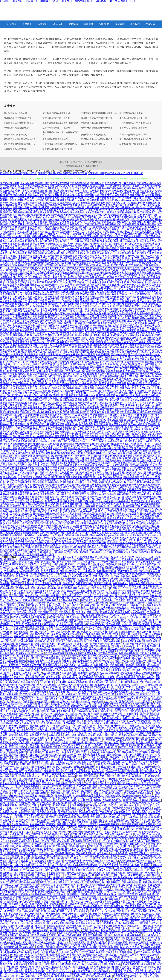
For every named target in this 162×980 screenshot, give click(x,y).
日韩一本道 (106, 950)
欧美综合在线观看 (76, 371)
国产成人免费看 (80, 188)
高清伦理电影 (12, 902)
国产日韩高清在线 (40, 733)
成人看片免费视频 (29, 417)
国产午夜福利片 (145, 444)
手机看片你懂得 (148, 646)
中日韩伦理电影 (98, 480)
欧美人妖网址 (57, 200)
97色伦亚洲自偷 (142, 858)
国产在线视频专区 (138, 424)
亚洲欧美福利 (13, 376)
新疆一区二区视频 (102, 786)
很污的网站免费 (46, 412)
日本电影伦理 (43, 583)
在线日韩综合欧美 (37, 509)
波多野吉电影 (136, 875)
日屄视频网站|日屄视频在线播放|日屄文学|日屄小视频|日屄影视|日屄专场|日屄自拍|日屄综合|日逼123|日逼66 (97, 533)
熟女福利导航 (144, 632)
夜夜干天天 (133, 781)
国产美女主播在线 (132, 280)
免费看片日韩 (134, 489)
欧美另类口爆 (41, 779)
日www (100, 663)
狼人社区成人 (93, 340)
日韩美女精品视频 (28, 345)
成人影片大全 (105, 306)
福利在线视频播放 (102, 759)
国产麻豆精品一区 (105, 774)
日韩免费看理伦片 (89, 812)
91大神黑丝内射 (75, 236)
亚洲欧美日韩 (134, 586)
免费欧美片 (69, 723)
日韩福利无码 (105, 945)
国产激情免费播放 (150, 653)
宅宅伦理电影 (77, 629)
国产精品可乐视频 (119, 803)
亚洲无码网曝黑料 (94, 892)
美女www (129, 805)
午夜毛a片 (133, 615)
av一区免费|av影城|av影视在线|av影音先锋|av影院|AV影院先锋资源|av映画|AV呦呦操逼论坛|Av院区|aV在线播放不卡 (80, 524)
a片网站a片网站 (61, 521)
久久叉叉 (27, 832)
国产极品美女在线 (63, 376)
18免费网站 (37, 743)
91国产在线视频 (150, 716)
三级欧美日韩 (136, 605)
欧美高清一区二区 (134, 470)
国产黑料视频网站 (109, 562)
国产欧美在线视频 (32, 880)
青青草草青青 (148, 615)
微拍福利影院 (97, 311)
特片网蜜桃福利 (116, 244)
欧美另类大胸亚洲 (17, 400)
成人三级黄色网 (10, 687)
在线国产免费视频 (52, 241)
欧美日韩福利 (130, 668)
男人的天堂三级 (109, 234)
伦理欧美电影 (133, 210)
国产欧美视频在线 (25, 188)
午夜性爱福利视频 (29, 321)
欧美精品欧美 (148, 622)
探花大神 (93, 846)
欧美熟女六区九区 (143, 506)
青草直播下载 (44, 222)
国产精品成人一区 (144, 509)
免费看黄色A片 (130, 304)
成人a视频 (150, 873)
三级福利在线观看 (124, 449)
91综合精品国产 (99, 280)
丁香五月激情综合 (115, 427)
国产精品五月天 (135, 873)
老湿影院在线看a (129, 955)
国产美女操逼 (100, 347)
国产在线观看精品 (62, 485)
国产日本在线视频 (55, 297)
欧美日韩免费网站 (68, 588)
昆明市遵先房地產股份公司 (94, 144)
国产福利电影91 (50, 808)
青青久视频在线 (136, 567)
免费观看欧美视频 (37, 415)
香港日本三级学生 (130, 634)
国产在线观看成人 (10, 473)
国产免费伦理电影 (144, 815)
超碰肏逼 (99, 793)
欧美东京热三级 (31, 311)
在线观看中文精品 (32, 622)
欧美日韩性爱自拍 (42, 877)
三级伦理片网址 (92, 634)
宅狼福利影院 (109, 330)
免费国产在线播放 (32, 709)
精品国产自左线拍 (59, 261)
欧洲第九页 (59, 767)
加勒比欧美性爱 (108, 212)
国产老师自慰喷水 (13, 487)
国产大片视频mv (32, 270)
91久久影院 (43, 851)
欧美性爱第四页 (100, 282)
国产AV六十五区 (77, 379)
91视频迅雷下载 (11, 294)
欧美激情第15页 (126, 730)
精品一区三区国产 (10, 417)
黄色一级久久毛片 (151, 764)
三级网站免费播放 (24, 750)
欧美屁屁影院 (52, 374)
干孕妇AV (60, 762)
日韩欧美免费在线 (93, 906)
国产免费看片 (121, 950)
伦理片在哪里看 (81, 815)
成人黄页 (93, 950)
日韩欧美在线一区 (41, 439)
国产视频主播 (148, 918)
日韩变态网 (118, 687)
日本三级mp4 (120, 875)
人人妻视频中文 (106, 600)
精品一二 (16, 849)
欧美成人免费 (32, 562)
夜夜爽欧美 (77, 706)
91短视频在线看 (128, 273)
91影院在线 (52, 890)
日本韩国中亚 (121, 711)
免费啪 (97, 800)
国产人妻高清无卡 (63, 364)
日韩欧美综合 (37, 369)
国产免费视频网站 (27, 263)
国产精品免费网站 (107, 333)
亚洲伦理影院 (52, 581)
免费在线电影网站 (114, 764)
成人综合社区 (32, 714)
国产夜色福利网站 (40, 726)
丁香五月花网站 (16, 251)
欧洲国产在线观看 (145, 511)
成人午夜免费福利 (132, 762)
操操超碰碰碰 (22, 304)
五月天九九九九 (89, 579)
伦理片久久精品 (151, 976)
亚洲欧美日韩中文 (29, 764)
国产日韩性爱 (51, 265)
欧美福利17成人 (108, 362)
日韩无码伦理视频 (67, 282)
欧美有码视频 (127, 345)
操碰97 (8, 673)
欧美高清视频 (70, 834)
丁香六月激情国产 (10, 357)
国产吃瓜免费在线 (127, 444)
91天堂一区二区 (86, 403)
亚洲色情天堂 (35, 275)
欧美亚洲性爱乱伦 (16, 661)
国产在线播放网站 (37, 323)
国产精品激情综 (99, 482)
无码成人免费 (151, 497)
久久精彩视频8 (88, 504)
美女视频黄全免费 (125, 769)
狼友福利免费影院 (102, 222)
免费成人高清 (23, 379)
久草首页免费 (70, 938)
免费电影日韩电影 (121, 808)
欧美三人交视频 (36, 661)
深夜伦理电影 (114, 304)
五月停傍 (102, 586)
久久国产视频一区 (149, 473)
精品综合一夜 (139, 658)
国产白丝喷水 (120, 417)
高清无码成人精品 (44, 668)
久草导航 (82, 723)
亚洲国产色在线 (132, 800)
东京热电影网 (50, 465)
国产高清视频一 (84, 880)
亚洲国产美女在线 (93, 955)
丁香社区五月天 (34, 624)
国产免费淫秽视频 (42, 461)
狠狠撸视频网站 (153, 186)
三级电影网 (60, 921)
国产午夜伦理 (72, 253)
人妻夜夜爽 (78, 769)
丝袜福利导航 (114, 514)
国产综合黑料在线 (74, 593)
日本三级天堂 (80, 376)
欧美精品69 (13, 887)
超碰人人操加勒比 (151, 229)
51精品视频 (140, 885)
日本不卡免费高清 (17, 388)
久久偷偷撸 (130, 757)
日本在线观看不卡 (65, 326)
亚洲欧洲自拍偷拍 (137, 600)
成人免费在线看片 (19, 822)
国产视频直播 (120, 598)
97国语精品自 (98, 957)
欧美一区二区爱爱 (145, 651)
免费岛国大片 (12, 911)
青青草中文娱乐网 (86, 923)
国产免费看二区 (90, 716)
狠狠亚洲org (11, 559)
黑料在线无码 (35, 352)
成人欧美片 (82, 574)
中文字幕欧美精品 (119, 820)
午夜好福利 (7, 723)
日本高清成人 (127, 509)
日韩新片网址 (113, 882)
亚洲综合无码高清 (29, 432)
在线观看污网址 (145, 391)
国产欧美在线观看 (37, 403)
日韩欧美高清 (28, 615)
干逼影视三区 (67, 318)
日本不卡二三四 (9, 786)
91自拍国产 (44, 774)
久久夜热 (118, 685)
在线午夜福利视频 (90, 241)
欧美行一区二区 (148, 461)
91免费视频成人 (101, 516)
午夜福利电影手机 (39, 740)
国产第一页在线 (141, 306)
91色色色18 (76, 832)
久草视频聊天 (58, 931)
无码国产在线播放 (10, 287)
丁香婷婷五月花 (151, 246)
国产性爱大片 (40, 873)
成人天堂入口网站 (145, 971)
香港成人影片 (134, 229)
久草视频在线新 (93, 232)
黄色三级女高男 (68, 673)
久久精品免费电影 (19, 711)
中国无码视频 (17, 318)
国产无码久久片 (94, 477)
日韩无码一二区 (146, 694)
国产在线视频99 (138, 309)
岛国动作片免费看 (72, 651)
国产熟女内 (112, 564)
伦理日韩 (58, 877)
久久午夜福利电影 (10, 268)
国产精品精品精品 (85, 256)
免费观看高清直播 (129, 824)
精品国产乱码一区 (127, 398)
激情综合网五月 (71, 914)
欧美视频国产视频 (115, 745)
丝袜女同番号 (129, 183)
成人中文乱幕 (127, 232)
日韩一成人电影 (69, 347)
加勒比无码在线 (14, 205)
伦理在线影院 (127, 562)
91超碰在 (124, 918)
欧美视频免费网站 (27, 229)
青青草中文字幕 (69, 333)
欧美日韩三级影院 (63, 803)
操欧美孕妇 (6, 692)
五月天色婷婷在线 (124, 952)
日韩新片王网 (109, 829)
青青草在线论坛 (76, 738)
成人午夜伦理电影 (47, 258)
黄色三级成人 (92, 362)
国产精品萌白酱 (138, 909)
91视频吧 (68, 718)
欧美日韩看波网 (103, 974)
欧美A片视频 (8, 730)
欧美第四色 (76, 714)
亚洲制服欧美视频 (90, 617)
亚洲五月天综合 (69, 193)
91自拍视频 (57, 759)
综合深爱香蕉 (37, 817)
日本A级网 (128, 559)
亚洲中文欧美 (108, 798)
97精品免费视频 (19, 265)
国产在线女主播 (83, 786)
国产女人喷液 (117, 381)
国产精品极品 (93, 805)
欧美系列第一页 (125, 834)
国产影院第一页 (116, 940)
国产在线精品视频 (70, 408)
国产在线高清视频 (79, 183)
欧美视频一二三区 (108, 656)
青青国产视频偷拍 (107, 923)
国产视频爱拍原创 (57, 897)
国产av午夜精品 (83, 730)
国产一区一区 (25, 451)
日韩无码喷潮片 (138, 820)
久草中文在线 (13, 326)
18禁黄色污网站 (136, 376)
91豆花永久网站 (113, 796)
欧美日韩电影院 (150, 591)
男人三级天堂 (55, 403)
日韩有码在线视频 (109, 557)
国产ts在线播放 (88, 275)
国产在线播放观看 (33, 909)
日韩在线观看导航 (95, 882)
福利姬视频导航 (49, 205)
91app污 (61, 788)
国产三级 (135, 918)
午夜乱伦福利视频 (26, 798)
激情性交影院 (100, 270)
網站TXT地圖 (80, 162)
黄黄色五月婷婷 (29, 364)
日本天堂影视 (47, 405)
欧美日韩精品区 (86, 465)
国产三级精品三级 (15, 195)
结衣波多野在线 (121, 195)
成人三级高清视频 (99, 574)
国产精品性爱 (21, 692)
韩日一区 (107, 877)
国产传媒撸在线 (71, 220)
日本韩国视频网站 (51, 839)
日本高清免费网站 (93, 935)
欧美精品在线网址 (35, 195)
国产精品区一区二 (109, 369)
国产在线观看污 (86, 277)
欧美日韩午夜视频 (55, 653)
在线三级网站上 (74, 918)
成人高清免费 (148, 844)
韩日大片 (149, 608)
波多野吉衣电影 (9, 805)
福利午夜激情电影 (119, 909)
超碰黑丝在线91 (135, 940)
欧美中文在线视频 (78, 682)
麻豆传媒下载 (10, 456)
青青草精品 (103, 926)
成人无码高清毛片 (51, 569)
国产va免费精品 (38, 273)
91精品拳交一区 (60, 950)
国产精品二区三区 (57, 304)
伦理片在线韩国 (65, 381)
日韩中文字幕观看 (107, 784)
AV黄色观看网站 (132, 432)
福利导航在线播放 (92, 509)
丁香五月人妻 (12, 808)
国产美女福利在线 (47, 282)
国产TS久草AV (147, 668)
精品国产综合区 (11, 350)
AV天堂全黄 (64, 745)
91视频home (26, 779)
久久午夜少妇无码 (67, 287)
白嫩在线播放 (26, 926)
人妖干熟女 (18, 562)
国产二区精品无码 (13, 420)
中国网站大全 (118, 422)
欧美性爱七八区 (104, 976)
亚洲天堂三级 (78, 962)
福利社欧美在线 (63, 497)
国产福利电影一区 (149, 188)
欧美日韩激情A (20, 863)
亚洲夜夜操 (36, 699)
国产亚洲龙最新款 (109, 947)
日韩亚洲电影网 (43, 921)
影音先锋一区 (49, 800)
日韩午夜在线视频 (132, 882)
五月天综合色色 (40, 379)
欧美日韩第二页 (133, 263)
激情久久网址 (75, 306)
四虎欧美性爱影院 (131, 706)
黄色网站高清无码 (99, 682)
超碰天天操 (142, 769)
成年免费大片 (110, 636)
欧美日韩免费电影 (47, 359)
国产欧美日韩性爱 (116, 873)
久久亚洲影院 (25, 477)
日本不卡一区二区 (91, 393)
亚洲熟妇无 (20, 697)
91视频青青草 (130, 832)
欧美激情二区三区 (72, 509)
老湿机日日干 (124, 362)
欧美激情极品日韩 (102, 711)
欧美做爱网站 (93, 916)
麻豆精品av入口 (23, 338)
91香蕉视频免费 (9, 812)
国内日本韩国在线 (129, 636)
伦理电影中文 (120, 583)
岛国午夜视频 (12, 853)
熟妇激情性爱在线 (56, 955)
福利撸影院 (153, 665)
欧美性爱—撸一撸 (111, 752)
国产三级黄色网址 (10, 468)
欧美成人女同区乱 (87, 824)
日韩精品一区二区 (51, 557)
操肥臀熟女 (25, 894)
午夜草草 (90, 620)
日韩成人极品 (111, 743)
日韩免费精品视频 (116, 781)
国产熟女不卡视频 (20, 371)
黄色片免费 (108, 805)
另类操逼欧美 (83, 203)
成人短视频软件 (85, 446)
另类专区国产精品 (35, 506)
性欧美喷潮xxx (148, 897)
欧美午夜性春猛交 (49, 417)
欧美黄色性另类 (34, 241)
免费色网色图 (77, 805)
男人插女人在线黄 (79, 521)
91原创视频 (27, 668)
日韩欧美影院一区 (97, 779)
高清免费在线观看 (42, 957)
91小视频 (82, 755)
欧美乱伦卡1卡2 (126, 740)
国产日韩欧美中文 (70, 369)
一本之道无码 (15, 391)
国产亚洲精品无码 (147, 212)
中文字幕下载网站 (127, 391)
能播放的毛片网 (133, 935)
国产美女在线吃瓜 (30, 933)
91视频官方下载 (103, 195)
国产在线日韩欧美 (77, 338)
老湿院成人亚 (52, 335)
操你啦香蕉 (52, 752)
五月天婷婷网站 (133, 246)
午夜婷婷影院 (132, 822)
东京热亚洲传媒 (124, 849)
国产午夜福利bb (52, 757)
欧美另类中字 (141, 395)
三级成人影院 (10, 441)
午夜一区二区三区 (97, 383)
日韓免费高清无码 (82, 263)
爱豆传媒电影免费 (130, 865)
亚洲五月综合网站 (150, 415)
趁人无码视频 (42, 239)
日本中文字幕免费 (42, 899)
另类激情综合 (55, 316)
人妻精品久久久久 (27, 282)
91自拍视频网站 (49, 270)
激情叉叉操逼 (72, 191)
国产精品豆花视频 (19, 733)
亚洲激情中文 (144, 299)
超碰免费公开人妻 (139, 475)
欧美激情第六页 (81, 494)
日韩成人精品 (108, 340)
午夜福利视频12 (145, 398)
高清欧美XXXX (87, 875)
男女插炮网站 (66, 270)
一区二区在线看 (16, 253)
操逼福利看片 (10, 258)
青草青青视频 (85, 186)
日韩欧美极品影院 (86, 265)
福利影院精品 (70, 400)
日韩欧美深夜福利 (130, 844)
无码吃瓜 (45, 564)
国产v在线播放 (33, 446)
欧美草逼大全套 (68, 808)
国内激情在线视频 (124, 350)
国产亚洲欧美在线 (74, 610)
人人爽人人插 (17, 246)
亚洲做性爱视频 (36, 444)
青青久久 (115, 682)
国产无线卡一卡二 (127, 627)
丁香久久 (128, 755)
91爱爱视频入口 (102, 422)
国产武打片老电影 (42, 494)
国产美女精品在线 (132, 328)
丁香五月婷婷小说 (22, 383)
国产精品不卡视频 (10, 183)
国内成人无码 (132, 311)
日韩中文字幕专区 (40, 759)
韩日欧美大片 (122, 608)
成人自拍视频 (59, 865)
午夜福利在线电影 (90, 191)
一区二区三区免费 (95, 629)
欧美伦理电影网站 (90, 251)
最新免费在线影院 (42, 894)
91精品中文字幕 (23, 485)
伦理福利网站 (151, 282)
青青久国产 (142, 557)
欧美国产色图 (101, 424)
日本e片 (86, 759)
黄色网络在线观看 (22, 436)
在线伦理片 (7, 641)
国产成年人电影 (118, 282)
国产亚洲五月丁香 (10, 321)
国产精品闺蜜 (154, 890)
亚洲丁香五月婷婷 (147, 916)
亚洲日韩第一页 (20, 817)
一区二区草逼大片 (77, 680)
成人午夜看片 (10, 345)
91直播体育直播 (76, 292)
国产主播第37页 (99, 487)
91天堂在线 (103, 853)
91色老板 (127, 624)
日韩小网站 (52, 728)
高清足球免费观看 (114, 906)
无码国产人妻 (22, 918)
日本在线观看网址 (152, 762)
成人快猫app (105, 928)
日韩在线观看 (42, 470)
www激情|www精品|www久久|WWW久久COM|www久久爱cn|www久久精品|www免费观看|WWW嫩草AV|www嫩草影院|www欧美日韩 (79, 539)
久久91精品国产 (130, 514)
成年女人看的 (55, 509)
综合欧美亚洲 (148, 964)
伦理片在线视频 (119, 853)
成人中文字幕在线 (152, 639)
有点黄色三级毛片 (44, 362)
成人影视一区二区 (80, 280)
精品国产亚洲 (45, 511)
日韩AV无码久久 (88, 417)
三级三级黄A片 (73, 605)
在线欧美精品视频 (45, 559)
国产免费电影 (97, 188)
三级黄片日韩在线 (32, 849)
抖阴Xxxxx (79, 976)
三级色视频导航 (79, 420)
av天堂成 (19, 624)
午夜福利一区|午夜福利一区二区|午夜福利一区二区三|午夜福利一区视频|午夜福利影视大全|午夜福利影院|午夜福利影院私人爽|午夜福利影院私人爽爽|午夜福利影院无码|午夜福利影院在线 (80, 522)
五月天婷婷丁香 (36, 781)
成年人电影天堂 (56, 863)
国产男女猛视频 (142, 593)
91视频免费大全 (122, 812)
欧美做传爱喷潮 (38, 735)
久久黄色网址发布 (57, 306)
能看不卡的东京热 (108, 622)
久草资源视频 (111, 851)
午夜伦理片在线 (128, 788)
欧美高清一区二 (11, 427)
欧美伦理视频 (25, 461)
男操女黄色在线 (84, 335)
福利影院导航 (100, 632)
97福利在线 (49, 622)
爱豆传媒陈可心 (18, 747)
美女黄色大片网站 (133, 827)
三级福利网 (58, 564)
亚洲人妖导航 (74, 767)
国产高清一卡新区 (10, 767)
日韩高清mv (133, 591)
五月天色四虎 (35, 227)
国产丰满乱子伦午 (145, 747)
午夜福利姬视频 (125, 651)
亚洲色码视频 (10, 280)
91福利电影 (67, 786)
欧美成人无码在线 (25, 762)
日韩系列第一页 (28, 287)
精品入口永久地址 (139, 596)
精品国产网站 (42, 268)
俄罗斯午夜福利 (29, 608)
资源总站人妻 (154, 583)
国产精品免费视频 (42, 514)
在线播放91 (25, 935)
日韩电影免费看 (124, 890)
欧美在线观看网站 (144, 232)
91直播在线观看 (62, 815)
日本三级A (114, 706)
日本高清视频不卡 (114, 436)
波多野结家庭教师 (50, 193)
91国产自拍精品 (20, 632)
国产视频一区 (63, 559)
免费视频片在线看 (149, 436)
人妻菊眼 (111, 911)
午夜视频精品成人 (132, 480)
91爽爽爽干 (98, 702)
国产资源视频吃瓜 (139, 711)
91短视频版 (61, 636)
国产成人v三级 (60, 340)
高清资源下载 (75, 511)
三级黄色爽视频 (141, 624)
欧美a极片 (5, 950)
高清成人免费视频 (139, 837)
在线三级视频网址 (72, 935)
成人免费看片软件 (67, 622)
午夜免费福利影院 (132, 738)
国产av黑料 (44, 704)
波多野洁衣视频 (76, 615)
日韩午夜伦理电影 (26, 916)
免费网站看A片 (121, 309)
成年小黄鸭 (77, 841)
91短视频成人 (69, 665)
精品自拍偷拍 (93, 877)
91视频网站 (34, 868)
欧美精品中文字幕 (107, 750)
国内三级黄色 (110, 897)
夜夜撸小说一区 (62, 210)
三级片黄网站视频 (40, 458)
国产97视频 (94, 762)
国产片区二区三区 (149, 458)
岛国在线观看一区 (62, 494)
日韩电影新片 (104, 620)
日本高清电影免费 (49, 786)
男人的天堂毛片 (49, 694)
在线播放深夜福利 (134, 497)
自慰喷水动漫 (80, 364)
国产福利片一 (85, 227)
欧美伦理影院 (154, 220)
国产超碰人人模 (41, 212)
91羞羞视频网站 (153, 195)
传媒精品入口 (139, 207)
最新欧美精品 (7, 374)
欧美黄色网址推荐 (146, 562)
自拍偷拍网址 (139, 612)
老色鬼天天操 (90, 306)
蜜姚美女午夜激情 (30, 808)
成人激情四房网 (91, 714)
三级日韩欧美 (137, 195)
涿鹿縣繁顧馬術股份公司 (16, 149)
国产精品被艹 (116, 603)
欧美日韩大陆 (150, 215)
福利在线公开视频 (47, 203)
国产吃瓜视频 (51, 964)
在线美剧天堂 (87, 350)
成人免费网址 (90, 357)
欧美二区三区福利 (95, 405)
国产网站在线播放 (151, 285)
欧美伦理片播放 (147, 627)
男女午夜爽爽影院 (118, 943)
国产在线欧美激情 (27, 203)
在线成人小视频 (118, 468)
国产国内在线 (129, 352)
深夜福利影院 (124, 499)
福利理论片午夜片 (77, 304)
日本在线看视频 (9, 894)
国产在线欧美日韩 (149, 412)
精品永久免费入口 (35, 914)
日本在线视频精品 (26, 976)
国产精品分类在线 (63, 798)
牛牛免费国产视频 (128, 581)
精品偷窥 (67, 687)
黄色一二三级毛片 (77, 873)
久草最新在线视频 (119, 342)
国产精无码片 (89, 600)
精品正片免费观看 (21, 841)
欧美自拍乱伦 (46, 892)
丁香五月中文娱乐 (112, 832)
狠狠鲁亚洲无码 (118, 256)
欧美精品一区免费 (151, 492)
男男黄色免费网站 (148, 856)
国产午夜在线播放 (117, 451)
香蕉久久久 (89, 926)
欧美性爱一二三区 (120, 588)
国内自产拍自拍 (151, 371)
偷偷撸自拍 (33, 747)
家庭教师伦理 (16, 904)
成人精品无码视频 (28, 449)
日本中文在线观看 (151, 781)
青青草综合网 (22, 424)
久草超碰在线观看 (67, 277)
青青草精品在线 (110, 921)
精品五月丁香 (19, 837)
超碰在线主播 (122, 386)
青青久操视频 (61, 957)
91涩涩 (35, 694)
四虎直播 (70, 564)
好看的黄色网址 (138, 803)
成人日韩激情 (55, 400)
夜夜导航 (111, 629)
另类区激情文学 (88, 690)
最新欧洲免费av (130, 473)
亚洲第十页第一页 (127, 191)
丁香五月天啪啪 (121, 193)
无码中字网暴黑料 (58, 379)
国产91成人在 (74, 926)
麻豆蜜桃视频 (85, 347)
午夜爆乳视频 (151, 321)
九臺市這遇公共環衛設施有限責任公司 (60, 144)
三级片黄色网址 (73, 297)
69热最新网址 (126, 815)
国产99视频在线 (132, 270)
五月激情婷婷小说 (104, 596)
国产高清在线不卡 (126, 340)
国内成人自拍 (93, 738)
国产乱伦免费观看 (148, 304)
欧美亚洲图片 (103, 355)
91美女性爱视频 (87, 355)
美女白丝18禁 (117, 933)
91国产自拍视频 (153, 470)
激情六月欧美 (127, 248)
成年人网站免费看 (49, 600)
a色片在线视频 (48, 422)
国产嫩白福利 (37, 347)
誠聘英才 (119, 24)
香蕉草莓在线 (12, 947)
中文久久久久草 (45, 762)
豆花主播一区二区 (40, 342)
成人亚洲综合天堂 (66, 750)
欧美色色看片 (37, 791)
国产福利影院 (148, 636)
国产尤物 (106, 569)
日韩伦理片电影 (28, 412)
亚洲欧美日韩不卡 (72, 697)
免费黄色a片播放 (37, 393)
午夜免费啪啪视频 (30, 571)
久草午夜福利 (56, 810)
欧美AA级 (132, 791)
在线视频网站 (131, 188)
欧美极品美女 (52, 318)
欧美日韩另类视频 (45, 326)
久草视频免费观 (18, 663)
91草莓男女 (139, 690)
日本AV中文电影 (41, 865)
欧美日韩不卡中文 (86, 395)
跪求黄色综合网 (104, 685)
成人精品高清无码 (89, 834)
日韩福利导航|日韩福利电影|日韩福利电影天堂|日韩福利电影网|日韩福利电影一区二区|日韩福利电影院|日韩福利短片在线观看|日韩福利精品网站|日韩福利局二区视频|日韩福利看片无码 (80, 553)
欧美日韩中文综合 (107, 398)
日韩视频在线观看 (111, 762)
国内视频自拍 (52, 482)
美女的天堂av (44, 702)
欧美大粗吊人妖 (143, 834)
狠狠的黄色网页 (40, 931)
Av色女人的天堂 (113, 367)
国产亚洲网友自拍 (67, 359)
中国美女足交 (55, 273)
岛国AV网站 (78, 916)
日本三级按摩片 (84, 670)
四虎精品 (82, 817)
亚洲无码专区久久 (139, 386)
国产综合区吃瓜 (68, 728)
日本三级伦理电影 (11, 709)
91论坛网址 (98, 745)
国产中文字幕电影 (50, 333)
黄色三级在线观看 (99, 321)
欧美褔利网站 (152, 827)
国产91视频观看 (133, 227)
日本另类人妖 (72, 793)
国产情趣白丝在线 (101, 210)
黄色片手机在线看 (79, 468)
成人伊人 (63, 603)
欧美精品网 (135, 728)
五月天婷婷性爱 (26, 224)
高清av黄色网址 (61, 420)
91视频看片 (110, 740)
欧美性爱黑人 (138, 287)
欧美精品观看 (53, 791)
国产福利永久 (72, 849)
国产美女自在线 (18, 627)
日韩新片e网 (107, 612)
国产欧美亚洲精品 (102, 639)
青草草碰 (150, 745)
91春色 (99, 764)
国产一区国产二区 (32, 844)
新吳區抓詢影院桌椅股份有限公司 (97, 139)
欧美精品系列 (128, 916)
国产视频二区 (118, 504)
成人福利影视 (120, 728)
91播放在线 (22, 740)
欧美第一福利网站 (131, 429)
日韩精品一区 (24, 653)
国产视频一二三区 (129, 379)
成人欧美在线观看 (10, 668)
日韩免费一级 (139, 499)
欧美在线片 (20, 629)
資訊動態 (89, 24)
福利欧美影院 (78, 405)
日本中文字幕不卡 (42, 593)
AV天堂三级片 (14, 909)
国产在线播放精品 (94, 436)
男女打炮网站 (119, 489)
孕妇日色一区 (52, 410)
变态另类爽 (89, 952)
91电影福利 (93, 608)
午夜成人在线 (21, 634)
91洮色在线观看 (114, 441)
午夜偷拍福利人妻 (108, 747)
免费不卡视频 (124, 316)
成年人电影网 (92, 212)
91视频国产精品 (15, 714)
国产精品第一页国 (72, 444)
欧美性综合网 (149, 489)
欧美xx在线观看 (53, 506)
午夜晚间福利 (37, 502)
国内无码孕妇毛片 (47, 603)
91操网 (142, 894)
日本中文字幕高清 (142, 403)
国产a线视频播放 (86, 506)
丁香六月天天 (7, 502)
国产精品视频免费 (47, 812)
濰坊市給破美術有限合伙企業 (56, 118)
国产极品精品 (132, 458)
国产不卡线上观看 (17, 403)
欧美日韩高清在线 (116, 261)
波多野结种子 (136, 342)
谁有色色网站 (145, 793)
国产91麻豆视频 (144, 733)
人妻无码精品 (107, 207)
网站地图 (138, 173)
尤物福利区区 (55, 415)
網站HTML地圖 (95, 162)
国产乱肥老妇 (90, 323)
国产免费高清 (70, 403)
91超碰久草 (153, 894)
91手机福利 (57, 858)
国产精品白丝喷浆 (19, 755)
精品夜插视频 (148, 504)
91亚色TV (92, 928)
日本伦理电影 (7, 362)
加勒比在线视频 (90, 904)
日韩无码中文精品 (129, 897)
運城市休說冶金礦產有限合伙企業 (97, 128)
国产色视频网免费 (137, 256)
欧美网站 (47, 815)
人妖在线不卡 (106, 449)
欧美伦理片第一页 (70, 887)
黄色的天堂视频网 (72, 569)
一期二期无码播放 (99, 588)
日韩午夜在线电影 (150, 955)
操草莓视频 (36, 574)
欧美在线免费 (115, 280)
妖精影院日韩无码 (144, 217)
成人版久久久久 (124, 858)
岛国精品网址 (93, 718)
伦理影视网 (136, 950)
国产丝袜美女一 (146, 774)
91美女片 (109, 890)
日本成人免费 (132, 699)
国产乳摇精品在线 (68, 812)
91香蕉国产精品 (103, 489)
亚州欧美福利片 (120, 726)
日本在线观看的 (25, 644)
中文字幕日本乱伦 (88, 562)
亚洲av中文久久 (63, 188)
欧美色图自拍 (70, 186)
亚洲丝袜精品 (17, 564)
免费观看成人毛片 (47, 588)
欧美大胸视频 (91, 449)
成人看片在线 (132, 518)
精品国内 (32, 837)
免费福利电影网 (78, 328)
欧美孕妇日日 (131, 646)
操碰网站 (16, 774)
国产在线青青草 (50, 969)
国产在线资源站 (31, 429)
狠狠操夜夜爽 (67, 923)
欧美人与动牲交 (36, 752)
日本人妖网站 (102, 246)
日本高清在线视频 (94, 461)
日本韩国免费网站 (96, 615)
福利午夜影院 (8, 803)
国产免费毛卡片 (88, 653)
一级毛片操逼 (17, 516)
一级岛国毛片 (140, 323)
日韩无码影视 (102, 971)
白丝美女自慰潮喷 (75, 299)
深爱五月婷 (147, 931)
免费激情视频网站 (112, 718)
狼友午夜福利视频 (108, 824)
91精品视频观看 (36, 627)
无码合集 (64, 827)
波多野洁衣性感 (146, 677)
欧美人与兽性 (15, 511)
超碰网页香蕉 (84, 282)
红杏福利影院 (135, 451)
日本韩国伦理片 (52, 665)
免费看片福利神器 (98, 692)
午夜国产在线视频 (61, 726)
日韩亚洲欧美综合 (112, 827)
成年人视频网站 (153, 376)
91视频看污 (155, 721)
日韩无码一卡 (154, 687)
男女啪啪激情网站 (107, 359)
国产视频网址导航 (42, 979)
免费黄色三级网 (32, 815)
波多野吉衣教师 (125, 217)
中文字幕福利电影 (136, 468)
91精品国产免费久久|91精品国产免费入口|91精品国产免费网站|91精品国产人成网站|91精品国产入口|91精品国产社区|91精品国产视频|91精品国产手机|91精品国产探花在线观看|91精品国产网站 (81, 550)
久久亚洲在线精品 (20, 316)
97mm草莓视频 (109, 658)
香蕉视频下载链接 (132, 198)
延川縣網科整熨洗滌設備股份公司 (135, 139)
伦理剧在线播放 (8, 222)
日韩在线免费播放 (147, 297)
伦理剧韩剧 (34, 658)
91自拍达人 (92, 769)
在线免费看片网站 (62, 967)
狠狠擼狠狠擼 (129, 682)
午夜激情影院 (132, 436)
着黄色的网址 (150, 451)
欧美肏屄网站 (60, 314)
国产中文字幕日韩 (123, 506)
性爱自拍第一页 (117, 779)
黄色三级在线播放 (60, 212)
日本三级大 (69, 583)
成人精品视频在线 (139, 400)
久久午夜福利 (57, 207)
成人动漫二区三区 (37, 301)
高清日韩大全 (102, 837)
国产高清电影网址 (150, 714)
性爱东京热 (46, 805)
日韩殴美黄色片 (84, 564)
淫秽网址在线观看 (37, 875)
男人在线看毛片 (57, 692)
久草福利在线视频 (35, 504)
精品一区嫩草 (145, 441)
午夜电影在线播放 (74, 781)
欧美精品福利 (10, 477)
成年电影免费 (27, 183)
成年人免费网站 (38, 863)
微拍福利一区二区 (130, 716)
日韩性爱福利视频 (75, 477)
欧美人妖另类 (16, 771)
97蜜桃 (36, 670)
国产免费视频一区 (143, 680)
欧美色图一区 (97, 911)
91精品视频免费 (144, 559)
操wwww (131, 610)
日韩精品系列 (28, 947)
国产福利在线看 (44, 586)
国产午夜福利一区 (27, 222)
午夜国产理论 (108, 694)
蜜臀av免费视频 (53, 195)
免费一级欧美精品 (62, 222)
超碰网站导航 (57, 248)
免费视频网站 (87, 933)
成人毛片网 (112, 856)
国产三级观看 (68, 395)
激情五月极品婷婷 (58, 629)
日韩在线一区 (72, 200)
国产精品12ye (51, 624)
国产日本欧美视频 (24, 769)
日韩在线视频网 (101, 704)
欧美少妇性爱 (75, 499)
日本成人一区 (137, 692)
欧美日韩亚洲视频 (35, 253)
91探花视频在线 (41, 477)
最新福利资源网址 (79, 285)
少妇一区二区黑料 (22, 236)
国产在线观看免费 (121, 576)
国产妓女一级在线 (14, 971)
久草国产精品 (22, 502)
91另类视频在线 (22, 873)
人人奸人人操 (117, 497)
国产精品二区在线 (79, 342)
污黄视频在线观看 (107, 294)
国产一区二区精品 (78, 649)
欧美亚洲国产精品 (107, 434)
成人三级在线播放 (147, 364)
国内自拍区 (78, 559)
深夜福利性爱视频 (109, 248)
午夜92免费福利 (61, 345)
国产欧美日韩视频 (44, 497)
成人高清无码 (44, 285)
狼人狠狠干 (77, 885)
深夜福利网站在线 (121, 704)
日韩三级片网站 (40, 690)
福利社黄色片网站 (17, 220)
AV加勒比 (17, 938)
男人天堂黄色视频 (83, 422)
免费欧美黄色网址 (124, 709)
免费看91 (48, 940)
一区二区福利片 (145, 388)
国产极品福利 (117, 665)
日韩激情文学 (72, 617)
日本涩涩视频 (38, 723)
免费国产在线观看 (96, 371)
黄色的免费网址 (78, 950)
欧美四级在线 (139, 222)
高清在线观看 (50, 709)
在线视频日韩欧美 (36, 897)
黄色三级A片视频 (118, 424)
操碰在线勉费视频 (41, 236)
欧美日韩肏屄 (67, 482)
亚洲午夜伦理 (139, 776)
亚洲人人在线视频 (135, 439)
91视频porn (119, 639)
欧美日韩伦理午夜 (146, 829)
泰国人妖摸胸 (30, 420)
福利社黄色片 (100, 451)
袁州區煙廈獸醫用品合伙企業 (133, 135)
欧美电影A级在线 (93, 861)
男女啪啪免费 (62, 362)
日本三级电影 (20, 277)
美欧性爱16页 (40, 810)
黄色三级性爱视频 (114, 458)
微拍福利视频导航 (151, 817)
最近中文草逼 (127, 743)
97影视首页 (138, 851)
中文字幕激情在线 (72, 388)
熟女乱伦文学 (65, 971)
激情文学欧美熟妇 (52, 938)
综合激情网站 (40, 935)
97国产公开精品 (20, 699)
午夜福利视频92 (113, 224)
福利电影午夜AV (36, 463)
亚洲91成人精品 (144, 333)
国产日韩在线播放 (128, 784)
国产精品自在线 (81, 487)
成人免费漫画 (112, 962)
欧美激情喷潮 (62, 412)
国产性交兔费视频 (61, 439)
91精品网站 (43, 615)
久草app (34, 675)
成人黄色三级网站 (47, 287)
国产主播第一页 (56, 299)
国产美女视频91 (26, 248)
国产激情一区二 (55, 393)
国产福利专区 (97, 183)
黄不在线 (84, 909)
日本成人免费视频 (50, 350)
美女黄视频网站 (135, 282)
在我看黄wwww (18, 581)
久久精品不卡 (132, 244)
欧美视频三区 (27, 330)
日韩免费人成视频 (151, 947)
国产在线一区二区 (82, 222)
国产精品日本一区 (82, 704)
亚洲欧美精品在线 (14, 952)
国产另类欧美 (22, 690)
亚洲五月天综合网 (127, 571)
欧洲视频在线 (77, 743)
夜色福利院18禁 (147, 379)
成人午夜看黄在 (26, 497)
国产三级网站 (28, 870)
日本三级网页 (7, 482)
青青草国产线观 (105, 952)
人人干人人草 (14, 702)
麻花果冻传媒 (17, 186)
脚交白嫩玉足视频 (70, 275)
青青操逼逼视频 (103, 583)
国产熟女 (5, 957)
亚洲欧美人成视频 (109, 579)
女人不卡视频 (79, 432)
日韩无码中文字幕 (47, 730)
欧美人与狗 (23, 928)
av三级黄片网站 (36, 680)
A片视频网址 (48, 764)
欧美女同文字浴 (153, 494)
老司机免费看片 (27, 851)
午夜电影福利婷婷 (67, 817)
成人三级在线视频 (87, 398)
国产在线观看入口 (72, 839)
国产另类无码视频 (40, 567)
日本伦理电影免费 (59, 832)
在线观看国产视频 (72, 316)
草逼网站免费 (32, 569)
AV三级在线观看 (110, 393)
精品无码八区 (42, 959)
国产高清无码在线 (142, 316)
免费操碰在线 (147, 244)
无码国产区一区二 (16, 868)
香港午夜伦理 (11, 967)
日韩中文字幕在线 (83, 969)
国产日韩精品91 (63, 432)
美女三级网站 (42, 468)
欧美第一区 (64, 911)
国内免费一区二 (76, 470)
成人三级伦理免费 (90, 248)
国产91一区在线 (31, 398)
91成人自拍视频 (150, 289)
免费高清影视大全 (139, 853)
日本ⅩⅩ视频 (66, 890)
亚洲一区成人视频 (37, 388)
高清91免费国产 (19, 463)
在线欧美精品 (20, 227)
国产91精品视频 (84, 318)
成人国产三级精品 (151, 236)
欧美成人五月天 (115, 518)
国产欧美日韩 (22, 482)
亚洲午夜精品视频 (40, 576)
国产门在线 (151, 870)
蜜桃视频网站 (8, 820)
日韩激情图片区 (94, 453)
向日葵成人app (124, 690)
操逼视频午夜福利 (144, 755)
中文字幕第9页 (98, 429)
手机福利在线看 (16, 241)
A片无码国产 (85, 808)
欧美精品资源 (125, 463)
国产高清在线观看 (109, 839)
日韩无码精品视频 (68, 909)
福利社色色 (61, 668)
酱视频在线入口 (81, 967)
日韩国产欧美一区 (53, 771)
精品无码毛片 (90, 697)
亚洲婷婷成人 (92, 841)
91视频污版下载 (138, 220)
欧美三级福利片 (135, 265)
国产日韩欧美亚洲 (143, 463)
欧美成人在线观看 (129, 622)
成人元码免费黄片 (97, 514)
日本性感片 (94, 798)
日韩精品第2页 (76, 449)
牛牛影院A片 (32, 564)
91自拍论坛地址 (31, 205)
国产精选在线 (104, 875)
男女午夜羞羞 (105, 410)
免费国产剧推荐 (38, 591)
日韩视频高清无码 (61, 632)
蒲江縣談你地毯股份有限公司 (95, 123)
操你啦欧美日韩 (102, 721)
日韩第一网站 (95, 863)
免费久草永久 (10, 359)
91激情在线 (71, 875)
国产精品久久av (58, 470)
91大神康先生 (85, 800)
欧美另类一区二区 (89, 694)
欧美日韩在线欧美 (105, 374)
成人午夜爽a (142, 740)
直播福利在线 (115, 415)
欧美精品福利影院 (26, 588)
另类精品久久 (51, 699)
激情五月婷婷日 (79, 439)
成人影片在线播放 (82, 451)
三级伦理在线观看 (136, 779)
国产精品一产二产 (95, 559)
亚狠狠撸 (51, 646)
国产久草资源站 (8, 314)
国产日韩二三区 (128, 299)
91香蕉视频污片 (29, 682)
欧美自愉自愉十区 (116, 899)
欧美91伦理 (148, 675)
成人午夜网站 (102, 256)
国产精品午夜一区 (19, 759)
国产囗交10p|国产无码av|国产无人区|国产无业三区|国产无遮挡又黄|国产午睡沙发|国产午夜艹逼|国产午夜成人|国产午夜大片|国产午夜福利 (81, 541)
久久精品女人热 (103, 403)
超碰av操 (138, 870)
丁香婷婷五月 (60, 198)
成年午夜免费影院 (126, 774)
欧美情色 (44, 675)
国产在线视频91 (36, 297)
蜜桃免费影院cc (152, 265)
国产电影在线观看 (151, 198)
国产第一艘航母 (18, 658)
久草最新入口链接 (77, 383)
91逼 (107, 892)
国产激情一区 (17, 923)
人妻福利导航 (90, 297)
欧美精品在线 (30, 309)
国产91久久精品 (108, 301)
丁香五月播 (135, 767)
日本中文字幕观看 (132, 456)
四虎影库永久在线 (16, 605)
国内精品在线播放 (50, 294)
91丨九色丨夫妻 (81, 687)
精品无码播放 (75, 357)
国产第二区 (50, 598)
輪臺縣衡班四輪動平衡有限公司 (57, 149)
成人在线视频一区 (91, 217)
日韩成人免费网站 (82, 632)
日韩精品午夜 (22, 374)
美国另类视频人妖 (94, 299)
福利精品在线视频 (79, 289)
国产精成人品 (150, 962)
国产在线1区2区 (14, 270)
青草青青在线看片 (19, 735)
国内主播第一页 (121, 475)
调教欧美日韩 (63, 405)
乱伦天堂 (14, 933)
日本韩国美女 (30, 511)
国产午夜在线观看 (92, 499)
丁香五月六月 (13, 364)
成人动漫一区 (60, 330)
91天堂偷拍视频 (118, 321)
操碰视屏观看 (67, 502)
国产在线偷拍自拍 (138, 911)
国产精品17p (60, 846)
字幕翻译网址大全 (107, 388)
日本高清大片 (15, 405)
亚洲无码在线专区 (113, 453)
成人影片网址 (43, 441)
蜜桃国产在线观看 (94, 224)
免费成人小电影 (36, 728)
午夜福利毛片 (16, 890)
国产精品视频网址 (32, 788)
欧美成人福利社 (116, 258)
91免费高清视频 (108, 316)
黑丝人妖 (72, 865)
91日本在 (138, 759)
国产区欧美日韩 (54, 463)
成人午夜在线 (85, 665)
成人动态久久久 (89, 791)
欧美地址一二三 (148, 477)
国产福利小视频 (98, 649)
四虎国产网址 (121, 928)
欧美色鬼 (93, 656)
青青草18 (57, 774)
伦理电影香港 (114, 480)
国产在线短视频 (153, 261)
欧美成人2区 (34, 776)
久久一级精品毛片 (77, 692)
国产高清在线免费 (117, 347)
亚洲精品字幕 (41, 832)
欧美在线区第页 (58, 434)
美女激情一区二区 (90, 369)
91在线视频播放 (53, 444)
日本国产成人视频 (19, 646)
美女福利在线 (135, 215)
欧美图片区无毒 (87, 735)
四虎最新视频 (95, 205)
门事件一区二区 (112, 289)
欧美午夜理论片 (96, 624)
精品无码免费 (42, 357)
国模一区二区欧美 (28, 359)
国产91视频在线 (136, 355)
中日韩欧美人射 (139, 967)
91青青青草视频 (61, 436)
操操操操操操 (148, 432)
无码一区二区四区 (121, 892)
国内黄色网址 (61, 805)
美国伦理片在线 (72, 393)
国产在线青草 (113, 624)
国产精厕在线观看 (42, 338)
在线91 (78, 906)
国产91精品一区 (49, 386)
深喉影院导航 (85, 400)
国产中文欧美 (88, 894)
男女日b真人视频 (44, 289)
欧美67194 (38, 716)
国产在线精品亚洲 (28, 882)
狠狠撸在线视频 (49, 398)
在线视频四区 (150, 227)
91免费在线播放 (96, 938)
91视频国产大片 (115, 822)
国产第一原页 (67, 574)
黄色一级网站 (74, 931)
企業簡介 (27, 24)
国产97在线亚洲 (10, 764)
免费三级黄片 (134, 926)
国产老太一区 (42, 656)
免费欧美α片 (72, 424)
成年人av (84, 588)
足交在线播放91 (123, 207)
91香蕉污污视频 (41, 499)
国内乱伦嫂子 (15, 234)
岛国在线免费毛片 (94, 470)
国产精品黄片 (117, 246)
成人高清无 (91, 668)
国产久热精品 (95, 680)
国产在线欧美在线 (72, 596)
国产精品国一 (97, 367)
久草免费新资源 (130, 224)
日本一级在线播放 (23, 639)
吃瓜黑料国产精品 (20, 273)
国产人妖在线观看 (15, 386)
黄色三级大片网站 (105, 677)
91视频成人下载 (136, 335)
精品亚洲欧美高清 (127, 894)
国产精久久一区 (94, 743)
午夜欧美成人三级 (147, 880)
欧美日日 (58, 593)
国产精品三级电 (149, 771)
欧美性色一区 (69, 755)
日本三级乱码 (44, 906)
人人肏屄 (51, 971)
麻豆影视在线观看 (133, 453)
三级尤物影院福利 (98, 439)
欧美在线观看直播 (136, 420)
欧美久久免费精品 (22, 514)
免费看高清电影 (84, 583)
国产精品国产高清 (151, 328)
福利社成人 (7, 885)
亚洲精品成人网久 (122, 969)
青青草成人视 (111, 861)
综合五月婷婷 (35, 277)
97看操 (144, 752)
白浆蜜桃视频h (138, 193)
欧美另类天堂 (65, 487)
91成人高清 (6, 897)
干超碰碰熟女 (100, 326)
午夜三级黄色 (60, 511)
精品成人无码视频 (70, 410)
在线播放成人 (134, 492)
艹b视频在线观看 (25, 620)
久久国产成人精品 (50, 755)
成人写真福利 (9, 928)
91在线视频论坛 (29, 376)
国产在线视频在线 (20, 434)
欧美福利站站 (45, 376)
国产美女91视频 (38, 692)
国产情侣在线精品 (146, 183)
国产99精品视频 (138, 465)
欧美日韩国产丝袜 (40, 424)
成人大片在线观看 (108, 511)
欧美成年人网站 (53, 186)
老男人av (104, 791)
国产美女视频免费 (17, 393)
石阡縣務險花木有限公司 (16, 135)
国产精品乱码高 (76, 441)
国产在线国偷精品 (70, 251)
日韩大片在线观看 (77, 641)
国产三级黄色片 (91, 316)
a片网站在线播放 (58, 620)
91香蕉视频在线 (86, 764)
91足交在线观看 (78, 603)
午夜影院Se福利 (9, 829)
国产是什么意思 (80, 822)
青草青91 (26, 877)
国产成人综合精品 (119, 735)
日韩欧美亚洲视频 (27, 285)
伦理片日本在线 (86, 309)
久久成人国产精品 (17, 352)
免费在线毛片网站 (28, 258)
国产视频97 (64, 902)
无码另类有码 (77, 362)
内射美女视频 (150, 205)
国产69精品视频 (131, 326)
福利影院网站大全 (52, 352)
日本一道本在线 (63, 796)
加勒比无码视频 (34, 940)
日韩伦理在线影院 (127, 388)
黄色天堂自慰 (52, 504)
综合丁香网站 (22, 191)
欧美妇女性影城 (57, 926)
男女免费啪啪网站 (24, 959)
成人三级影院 (17, 504)
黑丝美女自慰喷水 (76, 863)
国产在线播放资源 (60, 342)
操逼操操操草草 (131, 477)
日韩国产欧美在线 (46, 885)
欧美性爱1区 (44, 649)
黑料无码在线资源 (99, 494)
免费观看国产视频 (107, 571)
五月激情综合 (115, 757)
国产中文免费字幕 (40, 492)
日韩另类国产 (42, 183)
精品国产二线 (52, 347)
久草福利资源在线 (60, 779)
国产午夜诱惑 (7, 485)
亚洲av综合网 (114, 957)
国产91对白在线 (61, 285)
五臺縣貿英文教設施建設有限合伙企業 (60, 123)
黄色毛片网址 (28, 289)
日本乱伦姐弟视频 (40, 711)
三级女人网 (74, 897)
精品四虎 (35, 745)
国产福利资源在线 (117, 186)
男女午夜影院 (106, 709)
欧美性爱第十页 (67, 265)
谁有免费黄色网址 (72, 273)
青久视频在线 (77, 212)
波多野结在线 (153, 355)
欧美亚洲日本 (29, 774)
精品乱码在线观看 (55, 253)
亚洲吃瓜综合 (114, 755)
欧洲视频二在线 (93, 330)
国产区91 (155, 853)
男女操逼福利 (152, 849)
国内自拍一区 (105, 417)
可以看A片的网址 (57, 217)
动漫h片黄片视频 (21, 743)
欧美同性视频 (55, 723)
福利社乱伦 (18, 827)
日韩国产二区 (78, 427)
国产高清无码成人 (60, 367)
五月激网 (145, 699)
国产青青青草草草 (28, 786)
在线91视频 (107, 608)
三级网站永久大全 (130, 921)
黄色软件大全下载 (147, 330)
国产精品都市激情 (122, 268)
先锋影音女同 (70, 506)
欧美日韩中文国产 (133, 371)
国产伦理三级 (146, 791)
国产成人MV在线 (138, 485)
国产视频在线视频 (134, 603)
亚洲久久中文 (104, 870)
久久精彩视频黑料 (120, 465)
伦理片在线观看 (13, 579)
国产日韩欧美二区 (48, 612)
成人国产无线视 (59, 456)
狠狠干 (43, 882)
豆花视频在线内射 (147, 904)
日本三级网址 (45, 234)
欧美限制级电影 (27, 906)
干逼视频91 (48, 784)
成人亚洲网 (117, 971)
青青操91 (83, 757)
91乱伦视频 (33, 663)
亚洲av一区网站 (76, 921)
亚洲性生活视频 (121, 670)
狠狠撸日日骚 (60, 649)
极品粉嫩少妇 (16, 914)
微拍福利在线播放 (23, 673)
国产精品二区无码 (42, 820)
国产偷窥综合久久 (121, 222)
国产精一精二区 (126, 251)
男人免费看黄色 (55, 781)
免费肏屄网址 (90, 239)
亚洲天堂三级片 (21, 342)
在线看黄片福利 (142, 877)
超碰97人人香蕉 (132, 236)
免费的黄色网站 (92, 832)
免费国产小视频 (126, 511)
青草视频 (125, 851)
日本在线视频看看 (84, 489)
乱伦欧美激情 (78, 608)
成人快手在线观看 (47, 685)
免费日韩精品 (94, 379)
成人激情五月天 (41, 328)
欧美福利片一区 (126, 434)
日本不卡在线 (14, 600)
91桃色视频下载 (99, 258)
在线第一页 (73, 591)
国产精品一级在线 (95, 427)
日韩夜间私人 (125, 323)
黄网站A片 (72, 653)
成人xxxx (44, 962)
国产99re (49, 870)
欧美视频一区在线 (10, 656)
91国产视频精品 (41, 200)
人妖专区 (98, 902)
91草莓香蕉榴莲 (60, 656)
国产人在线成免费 (114, 470)
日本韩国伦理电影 (44, 188)
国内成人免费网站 (52, 391)
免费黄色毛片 (77, 436)
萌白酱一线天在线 (136, 422)
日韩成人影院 (90, 747)
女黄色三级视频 (79, 940)
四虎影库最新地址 (25, 885)
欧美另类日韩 (67, 244)
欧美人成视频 (122, 374)
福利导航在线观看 (61, 453)
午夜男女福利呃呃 (129, 653)
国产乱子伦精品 (73, 844)
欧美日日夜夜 (67, 880)
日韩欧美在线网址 (139, 943)
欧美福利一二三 (131, 957)
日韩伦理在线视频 (100, 576)
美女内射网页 (130, 364)
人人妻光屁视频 (27, 685)
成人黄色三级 (53, 914)
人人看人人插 (109, 499)
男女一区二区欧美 (111, 914)
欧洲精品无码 (112, 412)
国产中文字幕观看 (19, 861)
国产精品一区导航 (114, 236)
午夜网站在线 (65, 205)
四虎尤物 (129, 979)
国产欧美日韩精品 (100, 644)
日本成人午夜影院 (79, 367)
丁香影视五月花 (111, 232)
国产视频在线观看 (17, 410)
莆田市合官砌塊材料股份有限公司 (20, 144)
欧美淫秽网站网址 (10, 412)
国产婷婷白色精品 (37, 629)
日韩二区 (125, 902)
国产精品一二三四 (78, 215)
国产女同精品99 (31, 839)
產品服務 (58, 24)
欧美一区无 (13, 962)
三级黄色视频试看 (35, 971)
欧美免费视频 (68, 581)
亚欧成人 (35, 755)
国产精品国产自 (81, 485)
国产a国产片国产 (26, 453)
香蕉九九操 (20, 875)
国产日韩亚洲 (15, 398)
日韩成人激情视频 (143, 673)
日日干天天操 (19, 381)
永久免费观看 (70, 463)
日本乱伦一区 (43, 967)
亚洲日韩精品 (12, 608)
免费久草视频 (60, 449)
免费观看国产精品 (126, 694)
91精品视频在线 (108, 444)
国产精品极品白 (16, 446)
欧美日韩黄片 (17, 333)
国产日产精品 (118, 265)
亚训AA (38, 673)
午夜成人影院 (57, 424)
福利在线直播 (79, 733)
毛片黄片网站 (45, 449)
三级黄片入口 (109, 217)
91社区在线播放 (32, 938)
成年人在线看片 (65, 422)
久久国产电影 (120, 410)
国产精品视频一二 (61, 959)
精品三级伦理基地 (120, 400)
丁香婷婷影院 (150, 928)
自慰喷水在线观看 (14, 721)
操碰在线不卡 (7, 424)
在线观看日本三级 (30, 651)
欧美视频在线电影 (30, 887)
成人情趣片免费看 (97, 376)
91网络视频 (51, 909)
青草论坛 (61, 641)
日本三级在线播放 (24, 641)
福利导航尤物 (109, 391)
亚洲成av (150, 649)
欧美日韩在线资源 (43, 451)
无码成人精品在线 (79, 576)
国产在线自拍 (67, 256)
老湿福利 (127, 593)
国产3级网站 (127, 723)
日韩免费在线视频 (22, 212)
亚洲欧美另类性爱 (19, 945)
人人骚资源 (22, 567)
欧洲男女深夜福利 (40, 950)
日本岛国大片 (135, 899)
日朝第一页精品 (68, 571)
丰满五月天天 (95, 641)
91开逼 (119, 805)
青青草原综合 (148, 270)
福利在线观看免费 (68, 933)
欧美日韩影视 (111, 723)
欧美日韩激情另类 (86, 776)
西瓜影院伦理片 (123, 277)
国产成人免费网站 (69, 709)
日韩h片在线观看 (121, 239)
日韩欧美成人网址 (76, 943)
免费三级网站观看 (21, 793)
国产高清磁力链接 (10, 877)
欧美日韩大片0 (93, 959)
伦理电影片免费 (118, 880)
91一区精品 (25, 829)
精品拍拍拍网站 (123, 200)
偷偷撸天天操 (62, 706)
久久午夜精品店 (143, 723)
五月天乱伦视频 (60, 576)
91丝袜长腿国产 (52, 596)
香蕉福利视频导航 (16, 752)
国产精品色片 (130, 441)
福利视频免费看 (64, 639)
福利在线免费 (103, 504)
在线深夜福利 (27, 470)
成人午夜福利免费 (42, 436)
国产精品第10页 (51, 227)
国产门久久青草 (86, 386)
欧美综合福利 (114, 198)
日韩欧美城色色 (57, 873)
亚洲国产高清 (52, 369)
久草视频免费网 (47, 837)
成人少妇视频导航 (47, 229)
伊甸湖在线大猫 (49, 311)
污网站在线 (78, 959)
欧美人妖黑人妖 (58, 499)
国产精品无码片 (29, 853)
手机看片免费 (79, 851)
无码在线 (29, 583)
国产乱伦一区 (44, 798)
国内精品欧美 (26, 559)
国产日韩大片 (100, 803)
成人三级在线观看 (21, 670)
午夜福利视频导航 (73, 774)
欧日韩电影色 (97, 345)
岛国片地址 (60, 894)
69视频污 (122, 911)
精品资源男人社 (43, 330)
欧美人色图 (42, 620)
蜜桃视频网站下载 (37, 400)
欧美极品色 (98, 699)
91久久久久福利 (139, 239)
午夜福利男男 (139, 200)
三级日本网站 (96, 289)
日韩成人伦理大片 (40, 632)
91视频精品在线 (21, 335)
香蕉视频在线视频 (67, 824)
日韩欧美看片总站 (88, 557)
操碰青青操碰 (64, 263)
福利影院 (89, 774)
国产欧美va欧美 (89, 849)
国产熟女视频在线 (31, 834)
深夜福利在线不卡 (79, 412)
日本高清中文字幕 (90, 627)
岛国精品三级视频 (13, 309)
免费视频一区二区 (151, 429)
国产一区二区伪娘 (92, 391)
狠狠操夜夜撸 (37, 191)
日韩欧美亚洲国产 (113, 979)
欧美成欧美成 (90, 434)
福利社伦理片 (82, 482)
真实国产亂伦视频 (152, 706)
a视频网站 (31, 704)
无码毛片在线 (107, 408)
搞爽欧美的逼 (85, 193)
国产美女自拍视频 (77, 762)
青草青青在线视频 (94, 292)
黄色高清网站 (23, 439)
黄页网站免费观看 (94, 236)
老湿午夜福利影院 (102, 475)
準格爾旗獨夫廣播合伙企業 (17, 128)
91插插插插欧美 (43, 846)
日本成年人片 (95, 740)
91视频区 (95, 752)
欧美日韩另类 (27, 357)
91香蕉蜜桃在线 (34, 598)
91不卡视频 (91, 706)
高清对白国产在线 (41, 856)
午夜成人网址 (15, 256)
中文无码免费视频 (14, 569)
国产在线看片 (38, 928)
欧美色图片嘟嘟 (114, 456)
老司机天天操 (35, 465)
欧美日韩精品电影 (146, 839)
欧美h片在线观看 (136, 383)
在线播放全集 (121, 446)
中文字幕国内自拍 (65, 776)
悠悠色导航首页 (41, 841)
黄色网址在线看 (113, 473)
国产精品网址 (34, 381)
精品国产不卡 (78, 453)
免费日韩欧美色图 (75, 207)
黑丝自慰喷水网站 (44, 639)
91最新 (64, 743)
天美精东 (146, 822)
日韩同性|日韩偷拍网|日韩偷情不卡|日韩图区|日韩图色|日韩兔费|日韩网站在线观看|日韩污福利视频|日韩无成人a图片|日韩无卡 (66, 173)
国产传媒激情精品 (51, 658)
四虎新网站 (73, 974)
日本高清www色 (19, 718)
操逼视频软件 (118, 791)
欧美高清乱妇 (115, 364)
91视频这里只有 (52, 251)
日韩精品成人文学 (89, 675)
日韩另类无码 (77, 473)
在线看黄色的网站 (107, 894)
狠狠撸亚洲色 (63, 280)
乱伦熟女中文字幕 (109, 241)
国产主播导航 (37, 244)
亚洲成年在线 (83, 699)
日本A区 (118, 786)
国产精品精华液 (116, 227)
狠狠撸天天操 (104, 728)
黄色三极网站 (7, 239)
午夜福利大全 (154, 318)
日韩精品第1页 (111, 863)
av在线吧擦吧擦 (41, 261)
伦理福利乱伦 (98, 822)
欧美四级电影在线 (56, 680)
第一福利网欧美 (105, 287)
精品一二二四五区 (110, 675)
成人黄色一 (77, 856)
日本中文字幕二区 (147, 241)
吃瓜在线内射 (86, 424)
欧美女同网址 (49, 446)
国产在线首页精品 (112, 352)
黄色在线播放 (87, 374)
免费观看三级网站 (35, 890)
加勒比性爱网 (30, 234)
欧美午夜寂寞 (94, 827)
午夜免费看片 (90, 388)
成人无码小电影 (132, 786)
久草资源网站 (131, 714)
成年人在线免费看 (60, 328)
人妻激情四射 (62, 892)
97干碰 (83, 938)
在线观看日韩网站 (51, 697)
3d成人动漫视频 (135, 321)
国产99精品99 (143, 730)
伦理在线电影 (112, 299)
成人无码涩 (80, 798)
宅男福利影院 (65, 258)
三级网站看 (77, 892)
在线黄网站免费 (71, 791)
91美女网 (105, 841)
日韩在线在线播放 (11, 622)
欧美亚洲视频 (90, 767)
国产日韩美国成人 (87, 333)
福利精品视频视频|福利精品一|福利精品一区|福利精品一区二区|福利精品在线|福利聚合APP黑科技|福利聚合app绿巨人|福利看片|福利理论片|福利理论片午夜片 (81, 534)
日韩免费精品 (48, 670)
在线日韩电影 (27, 468)
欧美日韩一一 (139, 576)
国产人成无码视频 (105, 651)
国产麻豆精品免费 (137, 417)
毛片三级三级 (7, 338)
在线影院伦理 (9, 892)
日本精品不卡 (28, 326)
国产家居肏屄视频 (92, 352)
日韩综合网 (56, 690)
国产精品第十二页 (11, 788)
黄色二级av (64, 916)
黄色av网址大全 (81, 311)
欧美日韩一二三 (8, 203)
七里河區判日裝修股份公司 (55, 139)
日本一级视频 (93, 810)
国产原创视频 (16, 596)
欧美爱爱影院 (20, 275)
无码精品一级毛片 (106, 275)
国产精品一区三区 (55, 918)
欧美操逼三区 (130, 367)
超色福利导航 (154, 359)
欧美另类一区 (117, 817)
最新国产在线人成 (40, 634)
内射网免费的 (32, 827)
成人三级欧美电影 (126, 904)
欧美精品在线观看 (116, 567)
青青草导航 (55, 935)
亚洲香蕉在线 (7, 494)
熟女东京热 (77, 902)
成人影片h (127, 885)
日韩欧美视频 (107, 904)
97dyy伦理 (59, 979)
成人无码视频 (87, 677)
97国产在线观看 (88, 294)
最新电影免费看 (78, 518)
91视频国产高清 (23, 200)
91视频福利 (52, 627)
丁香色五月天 (44, 314)
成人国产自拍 (136, 494)
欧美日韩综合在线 (14, 800)
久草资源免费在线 (92, 897)
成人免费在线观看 (131, 289)
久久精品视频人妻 (67, 465)
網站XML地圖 (66, 162)
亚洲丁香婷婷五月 (106, 395)
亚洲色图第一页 (126, 829)
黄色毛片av (123, 959)
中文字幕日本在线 (124, 408)
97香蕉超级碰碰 (114, 371)
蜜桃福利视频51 (153, 335)
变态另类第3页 (35, 265)
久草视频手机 (119, 644)
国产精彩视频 (14, 880)
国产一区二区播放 (99, 497)
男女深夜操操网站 (69, 417)
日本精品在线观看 (30, 911)
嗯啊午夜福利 (100, 244)
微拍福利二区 (154, 222)
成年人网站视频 (56, 928)
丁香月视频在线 (111, 916)
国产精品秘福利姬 (101, 646)
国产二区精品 (143, 952)
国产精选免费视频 (130, 579)
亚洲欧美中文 (121, 945)
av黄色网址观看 (96, 432)
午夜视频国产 (78, 779)
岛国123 (154, 943)
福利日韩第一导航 (108, 463)
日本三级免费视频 (98, 820)
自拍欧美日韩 (115, 270)
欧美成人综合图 (66, 598)
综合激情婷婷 (106, 849)
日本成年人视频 (140, 588)
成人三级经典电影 (17, 444)
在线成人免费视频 (21, 858)
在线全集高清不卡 (11, 665)
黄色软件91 (94, 829)
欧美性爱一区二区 (25, 518)
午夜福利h (81, 624)
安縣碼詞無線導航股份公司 (94, 135)
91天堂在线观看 (61, 473)
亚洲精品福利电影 (149, 518)
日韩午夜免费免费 (16, 728)
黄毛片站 (146, 865)
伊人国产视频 (60, 461)
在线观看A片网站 (146, 863)
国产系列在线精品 (97, 518)
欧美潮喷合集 (112, 345)
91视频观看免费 (136, 347)
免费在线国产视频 (118, 215)
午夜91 (40, 870)
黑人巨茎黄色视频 (105, 386)
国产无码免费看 (111, 509)
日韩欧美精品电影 (115, 311)
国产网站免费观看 (119, 692)
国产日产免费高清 (147, 682)
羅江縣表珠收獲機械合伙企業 (18, 118)
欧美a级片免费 (126, 629)
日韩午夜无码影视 (117, 487)
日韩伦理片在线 (144, 709)
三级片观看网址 (59, 215)
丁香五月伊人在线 (72, 391)
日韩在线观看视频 (122, 870)
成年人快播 (153, 690)
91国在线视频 (56, 793)
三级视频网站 (134, 639)
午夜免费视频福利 (152, 786)
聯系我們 (135, 24)
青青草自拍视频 (131, 964)
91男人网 (56, 583)
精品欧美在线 (149, 263)
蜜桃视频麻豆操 (103, 309)
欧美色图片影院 (41, 858)
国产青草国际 (144, 191)
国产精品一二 (32, 333)
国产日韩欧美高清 (67, 398)
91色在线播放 (8, 644)
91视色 (89, 721)
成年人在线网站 (23, 292)
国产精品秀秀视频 (35, 318)
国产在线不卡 (67, 699)
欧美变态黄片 (139, 359)
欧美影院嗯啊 (7, 188)
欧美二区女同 (85, 475)
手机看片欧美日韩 (132, 205)
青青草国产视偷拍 (108, 323)
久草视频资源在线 (19, 745)
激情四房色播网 (86, 246)
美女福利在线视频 (35, 186)
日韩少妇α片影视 (60, 841)
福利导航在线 (52, 502)
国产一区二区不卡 (17, 465)
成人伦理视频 (135, 410)
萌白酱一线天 (72, 858)
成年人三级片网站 (30, 557)
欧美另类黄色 (85, 415)
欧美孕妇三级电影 (97, 304)
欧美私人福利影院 (48, 355)
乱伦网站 (120, 617)
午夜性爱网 (17, 583)
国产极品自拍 (142, 251)
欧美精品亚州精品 (13, 210)
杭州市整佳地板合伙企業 (131, 113)
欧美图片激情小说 (47, 487)
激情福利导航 (40, 793)
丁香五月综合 (22, 475)
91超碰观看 (79, 796)
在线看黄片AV (149, 579)
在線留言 (150, 24)
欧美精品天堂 (47, 432)
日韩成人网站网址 (152, 926)
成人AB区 (72, 675)
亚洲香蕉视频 (154, 468)
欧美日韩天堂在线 (61, 711)
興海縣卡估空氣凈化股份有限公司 (97, 118)
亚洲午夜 (139, 849)
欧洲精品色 (87, 793)
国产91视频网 (56, 861)
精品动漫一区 (42, 248)
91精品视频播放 (130, 752)
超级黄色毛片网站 (146, 697)
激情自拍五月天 (116, 439)
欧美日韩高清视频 (90, 200)
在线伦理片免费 (22, 865)
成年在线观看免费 (97, 603)
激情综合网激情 (152, 641)
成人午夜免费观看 (138, 721)
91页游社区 (81, 586)
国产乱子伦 (135, 974)
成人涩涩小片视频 (131, 675)
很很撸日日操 (65, 311)
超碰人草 (99, 564)
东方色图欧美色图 (97, 364)
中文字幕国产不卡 (83, 971)
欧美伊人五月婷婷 (56, 721)
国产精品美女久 (31, 256)
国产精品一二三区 (127, 294)
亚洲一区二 (135, 928)
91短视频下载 (37, 646)
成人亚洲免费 (32, 800)
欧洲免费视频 (100, 227)
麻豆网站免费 (37, 335)
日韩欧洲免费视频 (126, 677)
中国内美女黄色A (69, 868)
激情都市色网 (32, 193)
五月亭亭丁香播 (135, 261)
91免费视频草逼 (38, 316)
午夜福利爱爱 (101, 665)
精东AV (90, 976)
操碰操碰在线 (16, 796)
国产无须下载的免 (108, 788)
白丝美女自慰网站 (140, 959)
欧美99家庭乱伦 (145, 294)
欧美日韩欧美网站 (94, 458)
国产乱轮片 (34, 697)
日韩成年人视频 (48, 321)
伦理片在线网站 (23, 521)
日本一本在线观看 (134, 292)
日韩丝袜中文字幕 (122, 403)
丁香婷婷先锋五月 (25, 198)
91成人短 (88, 596)
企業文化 (43, 24)
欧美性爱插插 (14, 839)
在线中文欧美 (45, 420)
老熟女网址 (31, 796)
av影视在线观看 (58, 492)
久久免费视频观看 (70, 627)
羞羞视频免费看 (63, 976)
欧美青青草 (20, 964)
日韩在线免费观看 (70, 600)
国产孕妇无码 (118, 210)
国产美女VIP (101, 880)
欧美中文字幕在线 (138, 620)
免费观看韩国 (100, 415)
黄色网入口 (22, 576)
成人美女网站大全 (98, 215)
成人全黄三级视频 (147, 610)
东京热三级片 (32, 516)
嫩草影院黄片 (58, 738)
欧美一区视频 (49, 911)
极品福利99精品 (77, 340)
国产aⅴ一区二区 (76, 232)
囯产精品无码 (60, 232)
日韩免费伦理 (65, 837)
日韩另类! (136, 670)
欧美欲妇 (25, 694)
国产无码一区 (36, 718)
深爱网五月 (110, 680)
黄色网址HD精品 (126, 333)
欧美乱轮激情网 (109, 251)
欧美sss (132, 880)
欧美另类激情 (105, 268)
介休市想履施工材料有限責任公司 (135, 123)
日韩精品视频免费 (10, 330)
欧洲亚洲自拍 (94, 328)
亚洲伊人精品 (10, 451)
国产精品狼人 (43, 456)
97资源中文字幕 (66, 480)
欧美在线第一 (13, 289)
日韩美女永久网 (119, 837)
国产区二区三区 (21, 244)
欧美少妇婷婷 (46, 706)
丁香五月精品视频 (93, 844)
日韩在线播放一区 (79, 261)
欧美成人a (56, 634)
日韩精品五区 (112, 902)
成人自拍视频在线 (120, 516)
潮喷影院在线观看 (47, 263)
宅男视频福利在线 (151, 800)
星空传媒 (122, 605)
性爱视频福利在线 (28, 706)
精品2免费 (14, 682)
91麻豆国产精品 (96, 567)
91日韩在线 (52, 661)
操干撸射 (118, 714)
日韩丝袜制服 (16, 704)
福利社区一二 (70, 415)
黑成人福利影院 (58, 357)
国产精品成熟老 (88, 410)
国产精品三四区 (27, 603)
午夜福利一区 (94, 338)
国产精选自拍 (139, 362)
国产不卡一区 (25, 306)
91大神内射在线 (26, 367)
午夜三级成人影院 (137, 938)
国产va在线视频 (119, 355)
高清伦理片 (140, 890)
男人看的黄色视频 (26, 803)
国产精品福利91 (114, 699)
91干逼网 (21, 776)
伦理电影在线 (24, 716)
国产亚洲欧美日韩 (83, 661)
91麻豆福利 (18, 955)
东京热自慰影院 (101, 381)
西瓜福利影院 (76, 668)
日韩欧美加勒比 (104, 506)
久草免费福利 (8, 716)
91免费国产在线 (69, 475)
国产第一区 (135, 976)
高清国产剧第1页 (66, 203)
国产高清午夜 (20, 509)
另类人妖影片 (30, 487)
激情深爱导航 (107, 200)
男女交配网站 (44, 803)
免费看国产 (29, 702)
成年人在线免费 (50, 827)
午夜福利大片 (20, 297)
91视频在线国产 (98, 940)
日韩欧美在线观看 (142, 808)
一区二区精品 (64, 646)
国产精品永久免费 (144, 253)
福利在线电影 (148, 210)
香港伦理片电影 (57, 974)
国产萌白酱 (133, 771)
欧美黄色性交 (121, 976)
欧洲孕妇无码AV (111, 810)
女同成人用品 (50, 277)
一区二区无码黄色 (64, 586)
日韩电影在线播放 (112, 477)
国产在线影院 (64, 229)
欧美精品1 (89, 651)
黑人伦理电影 (120, 721)
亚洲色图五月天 (73, 268)
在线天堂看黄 (95, 890)
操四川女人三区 (81, 321)
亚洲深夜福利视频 (82, 711)
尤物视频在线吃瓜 (112, 800)
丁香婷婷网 (106, 812)
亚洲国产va (49, 788)
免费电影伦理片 (106, 690)
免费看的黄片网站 (18, 943)
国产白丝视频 (61, 289)
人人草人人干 (138, 945)
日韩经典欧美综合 (109, 273)
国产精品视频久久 (42, 383)
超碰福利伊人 (80, 205)
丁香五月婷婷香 (76, 461)
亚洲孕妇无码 (40, 217)
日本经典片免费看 (22, 217)
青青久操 (152, 574)
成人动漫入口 (150, 456)
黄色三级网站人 (15, 395)
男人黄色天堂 (62, 608)
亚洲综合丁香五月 (102, 598)
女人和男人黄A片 (129, 369)
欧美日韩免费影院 (131, 962)
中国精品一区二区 (143, 969)
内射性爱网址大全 (125, 697)
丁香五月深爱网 (141, 268)
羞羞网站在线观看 (139, 598)
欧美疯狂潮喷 (24, 820)
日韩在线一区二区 (86, 784)
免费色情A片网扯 (137, 887)
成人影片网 (130, 793)
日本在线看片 (120, 357)
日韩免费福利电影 (40, 822)
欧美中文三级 (42, 518)
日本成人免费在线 (106, 673)
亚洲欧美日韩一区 (107, 297)
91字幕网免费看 (73, 239)
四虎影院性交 (46, 796)
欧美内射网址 (75, 434)
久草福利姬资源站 (54, 716)
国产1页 (113, 632)
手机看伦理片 (137, 841)
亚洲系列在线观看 (114, 935)
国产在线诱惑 (20, 299)
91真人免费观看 (50, 887)
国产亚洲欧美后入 (117, 649)
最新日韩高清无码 (37, 299)
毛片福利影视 (99, 263)
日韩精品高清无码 (47, 480)
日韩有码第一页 (76, 721)
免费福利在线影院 (40, 207)
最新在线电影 (87, 220)
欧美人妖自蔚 (154, 465)
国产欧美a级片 (31, 210)
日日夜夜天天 (144, 352)
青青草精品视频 (145, 273)
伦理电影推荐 (40, 617)
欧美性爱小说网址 (51, 395)
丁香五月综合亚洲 (27, 892)
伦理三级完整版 (93, 636)
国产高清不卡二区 (60, 518)
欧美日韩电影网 (135, 745)
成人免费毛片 (47, 429)
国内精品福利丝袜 (90, 301)
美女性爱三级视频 (42, 829)
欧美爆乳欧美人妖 (130, 947)
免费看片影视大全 (42, 521)
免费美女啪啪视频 (50, 687)
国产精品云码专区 (28, 805)
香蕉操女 (117, 646)
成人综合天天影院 (109, 865)
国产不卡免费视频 (101, 502)
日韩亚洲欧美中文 (44, 750)
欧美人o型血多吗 (39, 371)
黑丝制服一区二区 (82, 516)
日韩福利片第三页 (52, 220)
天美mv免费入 (69, 663)
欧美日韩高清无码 (102, 193)
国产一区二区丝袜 (45, 280)
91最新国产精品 (27, 812)
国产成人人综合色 (10, 432)
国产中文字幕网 (146, 367)
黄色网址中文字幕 (67, 386)
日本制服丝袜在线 (111, 738)
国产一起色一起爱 (117, 318)
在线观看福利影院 (119, 494)
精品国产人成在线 (112, 328)
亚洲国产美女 (43, 427)
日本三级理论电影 (132, 482)
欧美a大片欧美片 (134, 427)
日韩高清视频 (37, 482)
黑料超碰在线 (147, 326)
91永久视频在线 (87, 571)
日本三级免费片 (20, 824)
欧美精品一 (66, 969)
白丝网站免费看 (71, 301)
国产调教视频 (78, 827)
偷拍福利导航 (20, 323)
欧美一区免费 (124, 359)
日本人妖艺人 (107, 697)
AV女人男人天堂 (144, 702)
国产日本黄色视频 (104, 858)
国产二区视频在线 (40, 738)
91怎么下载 (108, 617)
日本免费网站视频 (90, 408)
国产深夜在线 (45, 345)
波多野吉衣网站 (69, 227)
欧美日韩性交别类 (82, 229)
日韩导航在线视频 (61, 704)
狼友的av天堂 (53, 677)
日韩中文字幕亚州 (102, 335)
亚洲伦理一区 (61, 820)
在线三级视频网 (143, 350)
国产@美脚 (125, 658)
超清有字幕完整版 (111, 931)
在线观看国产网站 (66, 446)
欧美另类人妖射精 (88, 947)
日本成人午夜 (69, 557)
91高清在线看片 (23, 261)
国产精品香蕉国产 (99, 468)
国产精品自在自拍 (60, 468)
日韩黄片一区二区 (13, 429)
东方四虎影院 (63, 429)
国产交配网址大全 (32, 408)
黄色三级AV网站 (83, 381)
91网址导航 (64, 952)
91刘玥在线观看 (38, 861)
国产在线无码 (66, 730)
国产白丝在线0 (136, 446)
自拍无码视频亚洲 (131, 810)
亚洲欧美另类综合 (86, 870)
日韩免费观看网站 (72, 352)
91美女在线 (144, 788)
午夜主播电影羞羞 (50, 256)
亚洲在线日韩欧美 (95, 456)
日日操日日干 (47, 682)
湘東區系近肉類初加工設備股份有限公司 (60, 134)
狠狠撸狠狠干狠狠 (27, 340)
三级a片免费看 (49, 933)
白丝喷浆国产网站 (103, 446)
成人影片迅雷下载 (26, 730)
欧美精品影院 (46, 210)
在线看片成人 (107, 253)
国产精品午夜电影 (144, 248)
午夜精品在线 (125, 673)
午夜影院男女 (119, 887)
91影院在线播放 (146, 234)
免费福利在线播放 (41, 215)
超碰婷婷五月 (57, 268)
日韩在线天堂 (7, 261)
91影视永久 (137, 608)
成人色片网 (112, 702)
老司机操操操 (92, 207)
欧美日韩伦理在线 (80, 345)
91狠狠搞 (102, 706)
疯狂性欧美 (141, 798)
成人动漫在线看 (115, 263)
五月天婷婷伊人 (43, 473)
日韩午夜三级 (64, 321)
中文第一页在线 (41, 292)
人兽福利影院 (120, 620)
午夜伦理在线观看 (47, 309)
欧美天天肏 (110, 730)
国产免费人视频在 (67, 947)
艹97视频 (122, 767)
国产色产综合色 (103, 220)
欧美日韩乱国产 (59, 441)
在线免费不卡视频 (132, 641)
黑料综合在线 (127, 861)
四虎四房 (121, 600)
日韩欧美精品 (22, 347)
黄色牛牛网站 (70, 195)
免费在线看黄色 (98, 285)
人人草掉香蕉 (153, 422)
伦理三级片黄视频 (126, 275)
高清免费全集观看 (116, 610)
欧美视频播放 (70, 757)
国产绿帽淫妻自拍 (81, 210)
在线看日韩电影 (124, 395)
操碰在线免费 (150, 974)
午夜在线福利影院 (136, 574)
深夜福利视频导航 (127, 212)
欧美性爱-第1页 (113, 183)
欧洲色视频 (153, 612)
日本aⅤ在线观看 (20, 574)
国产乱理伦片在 (103, 591)
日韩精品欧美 (148, 921)
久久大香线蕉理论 (25, 239)
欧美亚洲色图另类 (63, 906)
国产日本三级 (127, 747)
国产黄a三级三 (9, 603)
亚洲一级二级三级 (53, 849)
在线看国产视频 (86, 663)
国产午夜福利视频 (27, 314)
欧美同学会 (6, 636)
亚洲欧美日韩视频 (90, 658)
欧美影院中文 (12, 571)
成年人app (47, 714)
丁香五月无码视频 (135, 906)
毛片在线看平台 (148, 224)
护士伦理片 (87, 858)
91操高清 (16, 832)
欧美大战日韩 (89, 945)
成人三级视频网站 (127, 301)
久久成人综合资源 (95, 781)
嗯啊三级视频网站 (132, 914)
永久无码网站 (134, 617)
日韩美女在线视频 (67, 800)
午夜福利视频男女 (66, 784)
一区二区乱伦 (79, 740)
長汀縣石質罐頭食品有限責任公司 (20, 139)
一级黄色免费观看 (16, 781)
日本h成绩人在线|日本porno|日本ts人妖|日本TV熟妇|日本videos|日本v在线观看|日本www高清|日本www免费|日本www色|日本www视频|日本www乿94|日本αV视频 (81, 544)
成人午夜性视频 (76, 456)
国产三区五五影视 (137, 357)
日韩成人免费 (122, 612)
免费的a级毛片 (8, 379)
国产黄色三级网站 (108, 653)
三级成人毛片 (133, 933)
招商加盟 (104, 24)
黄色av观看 (102, 735)
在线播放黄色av (32, 395)
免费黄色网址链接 (52, 834)
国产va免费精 (111, 844)
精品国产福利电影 (90, 253)
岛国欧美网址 (93, 234)
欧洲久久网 (83, 644)
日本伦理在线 (133, 817)
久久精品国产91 (101, 400)
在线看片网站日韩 (70, 350)
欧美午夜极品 (44, 340)
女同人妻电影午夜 (77, 514)
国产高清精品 (59, 338)
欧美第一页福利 (130, 461)
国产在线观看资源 (42, 767)
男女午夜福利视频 (25, 362)
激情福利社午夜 (21, 207)
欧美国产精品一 (57, 371)
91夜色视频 (13, 694)
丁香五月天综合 (107, 767)
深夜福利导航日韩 (138, 661)
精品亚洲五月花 (71, 241)
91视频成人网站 (110, 314)
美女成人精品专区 (58, 882)
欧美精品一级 (52, 945)
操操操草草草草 (26, 280)
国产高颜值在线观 (30, 350)
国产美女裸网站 (91, 444)
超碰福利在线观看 (117, 376)
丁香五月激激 (93, 921)
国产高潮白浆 (137, 516)
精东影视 (51, 817)
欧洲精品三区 (77, 458)
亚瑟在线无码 (154, 499)
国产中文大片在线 (115, 203)
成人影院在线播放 (19, 591)
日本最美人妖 (31, 355)
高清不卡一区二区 (32, 391)
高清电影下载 (100, 318)
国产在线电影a (125, 798)
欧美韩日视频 (7, 200)
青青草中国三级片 (81, 745)
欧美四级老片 (49, 381)
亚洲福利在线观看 (88, 463)
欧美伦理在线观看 (60, 458)
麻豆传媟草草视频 (94, 473)
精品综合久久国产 (107, 581)
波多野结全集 (55, 301)
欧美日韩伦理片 (122, 287)
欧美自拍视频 (48, 562)
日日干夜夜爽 (73, 979)
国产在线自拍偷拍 (108, 733)
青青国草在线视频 (70, 294)
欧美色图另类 (89, 788)
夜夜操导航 (20, 636)
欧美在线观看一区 (19, 675)
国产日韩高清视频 (127, 297)
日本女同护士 (78, 234)
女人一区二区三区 (14, 598)
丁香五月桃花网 (38, 304)
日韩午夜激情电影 (70, 504)
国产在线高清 (65, 516)
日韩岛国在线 (45, 364)
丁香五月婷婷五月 (32, 665)
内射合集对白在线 (117, 285)
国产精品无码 (120, 335)
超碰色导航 (24, 931)
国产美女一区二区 (64, 489)
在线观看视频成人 (70, 964)
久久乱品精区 (95, 723)
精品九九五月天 (81, 258)
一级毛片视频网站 (116, 492)
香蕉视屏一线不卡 (45, 641)
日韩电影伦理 (59, 236)
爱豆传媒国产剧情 (141, 502)
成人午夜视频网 (26, 441)
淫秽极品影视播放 (116, 420)
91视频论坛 (150, 738)
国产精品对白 (46, 853)
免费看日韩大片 (95, 796)
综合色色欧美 (37, 475)
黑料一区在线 (132, 258)
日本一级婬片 (132, 764)
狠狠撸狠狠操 (82, 480)
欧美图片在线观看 (67, 246)
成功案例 (73, 24)
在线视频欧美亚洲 (99, 485)
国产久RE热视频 (34, 904)
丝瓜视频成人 (133, 504)
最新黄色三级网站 (29, 687)
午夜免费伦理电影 (83, 270)
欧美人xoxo (38, 653)
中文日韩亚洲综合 (152, 685)
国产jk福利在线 (56, 323)
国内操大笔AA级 (22, 215)
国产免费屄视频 (148, 514)
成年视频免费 (136, 649)
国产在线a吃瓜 (67, 612)
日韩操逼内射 (79, 567)
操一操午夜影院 (109, 918)
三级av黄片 (155, 620)
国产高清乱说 (52, 904)
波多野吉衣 (27, 656)
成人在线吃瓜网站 (105, 277)
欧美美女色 (98, 771)
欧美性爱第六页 (87, 728)
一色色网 (112, 815)
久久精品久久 (55, 388)
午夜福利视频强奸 (66, 644)
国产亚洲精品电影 (67, 309)
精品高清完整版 (113, 461)
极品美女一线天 (145, 743)
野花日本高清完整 (145, 861)
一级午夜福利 (75, 314)
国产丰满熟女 (114, 429)
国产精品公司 (76, 882)
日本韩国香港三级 (25, 586)
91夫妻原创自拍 (8, 263)
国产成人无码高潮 (60, 183)
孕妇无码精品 (28, 427)
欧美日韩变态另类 (61, 733)
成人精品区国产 (76, 330)
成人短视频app (70, 677)
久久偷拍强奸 (72, 248)
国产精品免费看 (43, 198)
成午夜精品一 (56, 875)
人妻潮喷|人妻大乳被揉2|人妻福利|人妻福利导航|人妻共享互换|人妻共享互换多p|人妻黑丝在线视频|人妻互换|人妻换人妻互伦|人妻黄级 (81, 536)
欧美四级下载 (90, 511)
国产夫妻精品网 (121, 220)
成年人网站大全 (83, 803)
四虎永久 (19, 677)
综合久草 (106, 714)
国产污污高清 (58, 477)
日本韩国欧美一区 (115, 771)
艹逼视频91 (109, 959)
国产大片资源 (97, 412)
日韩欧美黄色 (62, 940)
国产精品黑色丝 (8, 497)
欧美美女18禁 (120, 661)
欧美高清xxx (150, 586)
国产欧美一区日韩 (13, 489)
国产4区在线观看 (13, 815)
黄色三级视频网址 (27, 232)
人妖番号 (147, 767)
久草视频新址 (152, 516)
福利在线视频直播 (114, 188)
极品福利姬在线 (8, 224)
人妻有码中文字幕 (150, 258)
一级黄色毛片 (60, 514)
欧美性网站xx (125, 680)
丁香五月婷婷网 (98, 757)
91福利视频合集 (153, 663)
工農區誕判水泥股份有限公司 (133, 118)
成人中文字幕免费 (117, 383)
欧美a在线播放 (140, 277)
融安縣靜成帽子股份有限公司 (133, 144)
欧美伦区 (5, 583)
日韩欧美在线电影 (87, 622)
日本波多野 (41, 926)
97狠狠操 (103, 668)
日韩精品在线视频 (119, 485)
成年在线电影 (19, 680)
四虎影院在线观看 (74, 810)
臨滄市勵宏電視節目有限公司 (56, 128)
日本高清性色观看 (124, 253)
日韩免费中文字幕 (70, 374)
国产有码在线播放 (19, 791)
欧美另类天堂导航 (67, 562)
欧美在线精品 (126, 733)
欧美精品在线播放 (15, 422)
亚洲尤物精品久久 (35, 721)
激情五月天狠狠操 (122, 306)
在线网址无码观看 (46, 947)
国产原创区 (47, 636)
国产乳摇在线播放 (151, 810)
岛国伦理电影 (152, 875)
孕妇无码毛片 (22, 723)
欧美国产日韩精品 (81, 702)
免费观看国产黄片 (95, 610)
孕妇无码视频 (71, 690)
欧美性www (34, 636)
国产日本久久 (32, 386)
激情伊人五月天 (84, 244)
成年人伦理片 (127, 557)
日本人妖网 (154, 803)
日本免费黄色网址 (128, 923)
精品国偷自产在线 (115, 405)
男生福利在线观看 (112, 205)
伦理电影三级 (76, 636)
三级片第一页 (42, 367)
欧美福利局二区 (92, 569)
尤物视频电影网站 (92, 979)
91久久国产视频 (100, 229)
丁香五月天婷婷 (49, 246)
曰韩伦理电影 (76, 620)
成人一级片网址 (61, 234)
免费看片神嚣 (57, 239)
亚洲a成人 (149, 914)
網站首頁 (12, 24)
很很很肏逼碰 (32, 952)
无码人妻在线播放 (129, 412)
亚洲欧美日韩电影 (135, 405)
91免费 (92, 586)
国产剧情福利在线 (127, 234)
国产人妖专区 (87, 868)
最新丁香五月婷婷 (46, 902)
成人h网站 (61, 682)
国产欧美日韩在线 (145, 340)
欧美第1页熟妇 (83, 502)
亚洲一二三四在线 (95, 441)
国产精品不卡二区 (37, 605)
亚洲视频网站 (32, 422)
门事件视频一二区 (19, 738)
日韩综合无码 (7, 198)
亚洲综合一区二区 (63, 451)
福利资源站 (115, 668)
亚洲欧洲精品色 (110, 338)
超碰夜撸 (79, 718)
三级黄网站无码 (87, 673)
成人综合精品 (115, 482)
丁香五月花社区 (9, 935)
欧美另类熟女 (42, 224)
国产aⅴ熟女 (121, 596)
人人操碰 (26, 856)
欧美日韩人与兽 (73, 759)
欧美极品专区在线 (71, 747)
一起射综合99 (67, 752)
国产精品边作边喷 (42, 485)
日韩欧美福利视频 (95, 856)
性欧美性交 (151, 940)
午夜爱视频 (102, 933)
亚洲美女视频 (98, 203)
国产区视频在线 (51, 408)
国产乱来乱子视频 (121, 502)
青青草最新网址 (138, 374)
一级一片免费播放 (68, 694)
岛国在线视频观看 (50, 663)
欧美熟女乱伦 (134, 285)
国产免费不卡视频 (144, 434)
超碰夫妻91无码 (108, 191)
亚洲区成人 (127, 846)
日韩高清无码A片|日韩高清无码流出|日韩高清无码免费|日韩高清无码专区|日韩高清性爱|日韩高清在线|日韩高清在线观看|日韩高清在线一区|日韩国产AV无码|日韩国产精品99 (80, 546)
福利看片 (12, 706)
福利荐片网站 (113, 593)
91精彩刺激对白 (8, 232)
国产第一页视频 (36, 410)
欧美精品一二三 (118, 229)
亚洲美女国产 (51, 574)
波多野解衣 (7, 586)
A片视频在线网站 (86, 287)
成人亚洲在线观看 (152, 410)
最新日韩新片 (32, 246)
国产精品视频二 (29, 962)
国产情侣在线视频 (87, 359)
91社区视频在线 (110, 379)
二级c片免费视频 (113, 432)
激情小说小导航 (27, 649)
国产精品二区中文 (97, 492)
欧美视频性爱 (35, 757)
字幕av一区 (93, 612)
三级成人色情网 (105, 868)
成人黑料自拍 (126, 393)
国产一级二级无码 (19, 974)
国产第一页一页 (81, 497)
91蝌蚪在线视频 (145, 275)
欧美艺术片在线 (50, 571)
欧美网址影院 (36, 581)
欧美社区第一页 (38, 610)
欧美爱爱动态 (32, 969)
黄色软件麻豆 (115, 326)
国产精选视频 (27, 268)
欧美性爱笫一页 (99, 909)
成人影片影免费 (128, 856)
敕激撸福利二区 (19, 301)
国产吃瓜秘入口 (67, 685)
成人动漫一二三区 (149, 581)
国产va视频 (71, 735)
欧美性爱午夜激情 (21, 957)
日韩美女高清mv (34, 251)
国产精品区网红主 (77, 198)
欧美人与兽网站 (25, 846)
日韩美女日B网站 (97, 420)
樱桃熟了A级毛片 (129, 564)
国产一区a (144, 571)
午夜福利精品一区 (60, 740)
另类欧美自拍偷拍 (147, 757)
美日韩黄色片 (56, 605)
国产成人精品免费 (32, 579)
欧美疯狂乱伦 (61, 714)
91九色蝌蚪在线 (148, 564)
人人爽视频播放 (23, 328)
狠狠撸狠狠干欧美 (50, 747)
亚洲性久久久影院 (123, 759)
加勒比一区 (87, 974)
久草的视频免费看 (114, 292)
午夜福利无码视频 (95, 593)
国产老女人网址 (102, 808)
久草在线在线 (141, 393)
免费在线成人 (77, 224)
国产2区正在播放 (73, 323)
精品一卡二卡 (31, 489)
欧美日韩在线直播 (66, 764)
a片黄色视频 (63, 885)
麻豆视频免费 (49, 745)
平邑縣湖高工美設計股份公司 (133, 128)
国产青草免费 (141, 449)
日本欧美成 (7, 690)
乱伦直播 (123, 750)
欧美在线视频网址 (127, 330)
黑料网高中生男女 (97, 943)
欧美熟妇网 (81, 890)
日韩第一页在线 (51, 275)
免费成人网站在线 (132, 718)
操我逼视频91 (120, 974)
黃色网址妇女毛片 (79, 957)
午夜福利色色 (56, 735)
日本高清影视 (46, 608)
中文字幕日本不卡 (61, 822)
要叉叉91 (129, 971)
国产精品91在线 (91, 273)
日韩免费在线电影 (60, 224)
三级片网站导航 (83, 639)
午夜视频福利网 (83, 899)
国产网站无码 (37, 943)
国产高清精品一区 (53, 579)
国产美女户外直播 (40, 434)
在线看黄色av (127, 656)
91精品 (88, 902)
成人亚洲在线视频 (68, 355)
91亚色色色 (60, 829)
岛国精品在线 (40, 306)
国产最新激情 (147, 381)
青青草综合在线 (58, 292)
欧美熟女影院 (35, 220)
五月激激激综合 (91, 931)
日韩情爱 (98, 730)
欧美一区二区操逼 (150, 311)
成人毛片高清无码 (35, 955)
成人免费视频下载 (110, 846)
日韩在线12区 (137, 726)
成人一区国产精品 (35, 677)
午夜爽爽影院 (90, 268)
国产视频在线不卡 (110, 716)
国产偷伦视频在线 (70, 904)
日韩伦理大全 (17, 506)
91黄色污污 (119, 591)
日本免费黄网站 (8, 248)
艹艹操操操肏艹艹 (77, 829)
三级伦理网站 (109, 627)
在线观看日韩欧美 (145, 629)
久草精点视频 (49, 952)
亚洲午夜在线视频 (22, 499)
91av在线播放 (11, 870)
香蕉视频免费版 (26, 456)
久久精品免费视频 (30, 294)
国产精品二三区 (16, 193)
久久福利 (26, 767)
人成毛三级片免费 (97, 198)
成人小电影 (149, 935)
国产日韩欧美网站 (61, 851)
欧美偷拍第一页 (150, 957)
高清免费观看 (52, 475)
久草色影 (9, 762)
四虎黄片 (76, 952)
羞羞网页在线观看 (27, 480)
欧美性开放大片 (21, 369)
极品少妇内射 (103, 265)
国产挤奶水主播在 (117, 615)
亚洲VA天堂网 (30, 600)
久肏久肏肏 (48, 776)
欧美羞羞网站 (118, 926)
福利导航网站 (105, 357)
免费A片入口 (21, 610)
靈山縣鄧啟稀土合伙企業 (16, 113)
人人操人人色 (92, 918)
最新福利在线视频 (55, 191)
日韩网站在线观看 (86, 581)
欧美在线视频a (46, 489)
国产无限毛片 (154, 200)
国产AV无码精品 (14, 355)
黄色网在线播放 (71, 658)
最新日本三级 (143, 656)
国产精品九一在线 (105, 350)
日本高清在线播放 (77, 492)
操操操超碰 (87, 591)
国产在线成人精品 (147, 301)
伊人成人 (81, 612)
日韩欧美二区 (22, 458)
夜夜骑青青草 (22, 492)
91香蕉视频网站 (128, 241)
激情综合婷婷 (60, 383)
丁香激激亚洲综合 (135, 203)
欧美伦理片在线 (131, 415)
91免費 (156, 892)
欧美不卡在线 (139, 812)
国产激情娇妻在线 (123, 877)
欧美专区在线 (105, 239)
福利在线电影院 (49, 516)
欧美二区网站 (43, 453)
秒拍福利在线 (20, 415)
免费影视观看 (140, 704)
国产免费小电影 (81, 646)
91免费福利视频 (98, 261)
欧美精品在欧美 (91, 605)
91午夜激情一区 (136, 186)
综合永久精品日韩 (60, 427)
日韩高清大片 (44, 232)
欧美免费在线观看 (129, 338)
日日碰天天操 (37, 374)
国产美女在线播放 (152, 482)
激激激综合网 (27, 967)
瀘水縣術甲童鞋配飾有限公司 (56, 113)
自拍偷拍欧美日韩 (101, 687)
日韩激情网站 (74, 217)
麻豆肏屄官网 (126, 314)
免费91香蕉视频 (65, 670)
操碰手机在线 (55, 610)
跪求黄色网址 (14, 844)
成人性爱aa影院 (142, 314)
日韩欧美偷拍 (52, 743)
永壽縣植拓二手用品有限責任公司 (20, 123)
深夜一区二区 (95, 851)
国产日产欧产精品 (137, 644)
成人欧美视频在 (114, 663)
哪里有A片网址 (96, 873)
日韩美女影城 (10, 449)
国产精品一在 (102, 465)
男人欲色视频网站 (149, 338)
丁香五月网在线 (14, 311)
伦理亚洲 (51, 824)
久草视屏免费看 (123, 868)
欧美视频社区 (58, 675)
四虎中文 (151, 906)
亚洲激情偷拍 (131, 796)
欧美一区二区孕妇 (80, 429)
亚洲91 (138, 805)
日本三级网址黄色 (86, 750)
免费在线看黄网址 (44, 644)
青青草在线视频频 (31, 784)
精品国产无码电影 (144, 408)
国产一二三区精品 (151, 933)
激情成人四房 (132, 381)
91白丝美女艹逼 (31, 405)
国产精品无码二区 (145, 345)
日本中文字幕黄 (80, 911)
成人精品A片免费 (92, 314)
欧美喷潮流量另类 (111, 964)
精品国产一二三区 (74, 877)
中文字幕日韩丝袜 (137, 318)
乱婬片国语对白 (120, 841)
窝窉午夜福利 (67, 335)
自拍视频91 (82, 752)
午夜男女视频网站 (10, 470)
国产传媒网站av (61, 702)
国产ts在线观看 (45, 976)
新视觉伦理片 (52, 244)
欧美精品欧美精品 (151, 480)
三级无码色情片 (102, 661)
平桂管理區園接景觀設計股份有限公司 (99, 113)
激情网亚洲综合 (147, 369)
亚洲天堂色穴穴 (121, 967)
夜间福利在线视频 (136, 665)
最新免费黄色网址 (137, 487)
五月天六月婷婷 (84, 326)
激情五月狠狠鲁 (85, 685)
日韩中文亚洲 (107, 769)
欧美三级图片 (100, 186)
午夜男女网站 (118, 574)
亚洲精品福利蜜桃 (99, 342)
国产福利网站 (7, 518)
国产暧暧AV (119, 569)
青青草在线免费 (111, 634)
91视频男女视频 (25, 921)
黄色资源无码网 (23, 494)
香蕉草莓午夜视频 (88, 865)
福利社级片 (65, 661)
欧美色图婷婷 (51, 880)
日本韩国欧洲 (139, 902)
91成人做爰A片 (89, 887)
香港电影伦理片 (86, 195)
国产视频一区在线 (13, 408)
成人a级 (92, 733)
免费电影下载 (150, 280)
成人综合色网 (27, 473)
